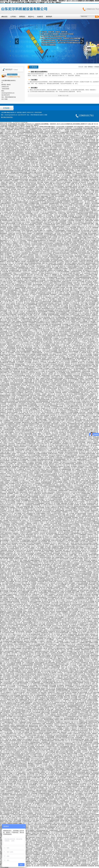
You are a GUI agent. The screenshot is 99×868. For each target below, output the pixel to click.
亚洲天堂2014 (53, 532)
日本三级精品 (86, 313)
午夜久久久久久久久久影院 (24, 310)
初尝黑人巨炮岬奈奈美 (92, 478)
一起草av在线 (38, 813)
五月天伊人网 (4, 530)
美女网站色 (30, 776)
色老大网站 (26, 216)
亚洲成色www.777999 (44, 637)
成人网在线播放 (48, 567)
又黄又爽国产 (67, 344)
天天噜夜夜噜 (73, 208)
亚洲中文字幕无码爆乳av (76, 307)
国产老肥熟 (40, 425)
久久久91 (60, 358)
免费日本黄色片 (74, 290)
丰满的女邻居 (66, 533)
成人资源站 (35, 451)
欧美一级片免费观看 (24, 732)
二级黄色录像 (42, 185)
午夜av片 (72, 594)
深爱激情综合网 (47, 339)
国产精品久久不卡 (47, 536)
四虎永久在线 (54, 651)
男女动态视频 (25, 792)
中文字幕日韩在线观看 (58, 186)
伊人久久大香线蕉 (18, 340)
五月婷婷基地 (4, 479)
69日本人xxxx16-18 (44, 242)
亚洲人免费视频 (11, 496)
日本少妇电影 (69, 816)
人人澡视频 (36, 532)
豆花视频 (36, 472)
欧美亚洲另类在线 (14, 174)
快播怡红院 (8, 356)
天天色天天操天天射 (49, 391)
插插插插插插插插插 (26, 277)
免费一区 (15, 361)
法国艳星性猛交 (9, 447)
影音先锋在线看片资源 (34, 671)
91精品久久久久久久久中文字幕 (41, 621)
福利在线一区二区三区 (40, 623)
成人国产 (52, 165)
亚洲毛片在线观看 (45, 260)
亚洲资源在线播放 (16, 712)
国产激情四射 (48, 411)
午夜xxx (24, 511)
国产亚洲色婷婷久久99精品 (67, 671)
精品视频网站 (15, 677)
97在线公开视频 (19, 674)
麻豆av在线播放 (92, 233)
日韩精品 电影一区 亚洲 (31, 381)
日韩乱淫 (3, 556)
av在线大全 (24, 428)
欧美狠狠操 (12, 363)
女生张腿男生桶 (33, 195)
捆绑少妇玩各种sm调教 (62, 752)
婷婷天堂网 (20, 573)
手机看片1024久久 (88, 435)
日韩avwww (30, 287)
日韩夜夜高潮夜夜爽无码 (75, 690)
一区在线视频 (22, 147)
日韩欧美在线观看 (57, 499)
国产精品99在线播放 (88, 327)
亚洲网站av (68, 155)
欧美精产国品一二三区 (16, 759)
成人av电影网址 (72, 354)
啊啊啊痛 (18, 289)
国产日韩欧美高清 (26, 353)
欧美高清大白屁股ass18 (26, 677)
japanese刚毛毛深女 (29, 256)
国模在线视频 (12, 492)
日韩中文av (38, 574)
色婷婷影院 (39, 296)
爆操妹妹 (84, 348)
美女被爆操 (28, 171)
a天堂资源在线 (66, 151)
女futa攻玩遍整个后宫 (6, 164)
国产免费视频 (11, 508)
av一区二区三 (48, 361)
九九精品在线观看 (27, 822)
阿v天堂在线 (49, 245)
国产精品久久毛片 (45, 384)
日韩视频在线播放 (20, 354)
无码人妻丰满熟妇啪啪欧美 (51, 150)
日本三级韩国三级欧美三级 (85, 431)
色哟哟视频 (21, 361)
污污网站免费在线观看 (31, 194)
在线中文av (10, 191)
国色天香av (86, 236)
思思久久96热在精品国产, (44, 348)
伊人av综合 (78, 619)
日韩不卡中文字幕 (65, 361)
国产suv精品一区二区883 (88, 400)
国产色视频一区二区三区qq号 (86, 186)
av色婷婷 (3, 665)
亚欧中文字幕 (35, 415)
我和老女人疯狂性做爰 (28, 574)
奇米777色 (39, 218)
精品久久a (19, 201)
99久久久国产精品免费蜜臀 (63, 225)
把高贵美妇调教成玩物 (40, 241)
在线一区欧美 (73, 157)
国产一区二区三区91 (64, 238)
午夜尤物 (91, 828)
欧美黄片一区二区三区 (71, 521)
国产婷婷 (24, 545)
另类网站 (66, 819)
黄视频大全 (66, 773)
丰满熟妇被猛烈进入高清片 (11, 722)
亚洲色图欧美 (29, 702)
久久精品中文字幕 (93, 459)
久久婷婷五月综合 (20, 206)
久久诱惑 (69, 370)
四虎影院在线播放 (51, 154)
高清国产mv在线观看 (78, 390)
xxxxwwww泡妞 (60, 127)
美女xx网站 (34, 708)
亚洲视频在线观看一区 (36, 488)
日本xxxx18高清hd (79, 178)
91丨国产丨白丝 (79, 532)
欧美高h (70, 341)
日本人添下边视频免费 (61, 584)
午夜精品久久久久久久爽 (77, 137)
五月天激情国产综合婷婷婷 (76, 430)
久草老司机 (23, 776)
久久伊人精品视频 (85, 758)
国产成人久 (95, 401)
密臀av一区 (81, 289)
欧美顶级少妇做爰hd (10, 393)
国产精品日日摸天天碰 (53, 201)
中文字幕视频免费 (39, 437)
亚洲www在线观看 (45, 415)
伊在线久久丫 (91, 350)
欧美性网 (22, 483)
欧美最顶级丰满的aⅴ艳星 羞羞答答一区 (79, 191)
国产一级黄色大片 (68, 499)
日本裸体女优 (78, 418)
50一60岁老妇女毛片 (20, 552)
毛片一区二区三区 (70, 741)
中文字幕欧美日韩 (15, 385)
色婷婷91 (7, 576)
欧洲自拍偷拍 (52, 681)
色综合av (21, 194)
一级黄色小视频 (82, 238)
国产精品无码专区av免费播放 (77, 138)
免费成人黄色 (87, 287)
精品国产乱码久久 (87, 402)
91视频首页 (80, 235)
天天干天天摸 (22, 607)
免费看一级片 (20, 159)
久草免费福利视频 (7, 684)
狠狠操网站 (75, 566)
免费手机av (62, 297)
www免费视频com (72, 252)
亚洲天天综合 (62, 300)
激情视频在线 (36, 573)
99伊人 (20, 427)
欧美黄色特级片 (4, 178)
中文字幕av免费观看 (74, 587)
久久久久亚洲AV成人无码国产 (54, 140)
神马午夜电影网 (18, 408)
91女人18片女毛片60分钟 (92, 358)
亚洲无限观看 (92, 303)
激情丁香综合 (17, 783)
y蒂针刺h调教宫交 (10, 410)
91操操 (37, 255)
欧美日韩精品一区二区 (26, 684)
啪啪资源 (89, 249)
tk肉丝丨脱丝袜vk (39, 665)
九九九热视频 (28, 363)
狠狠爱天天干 (37, 852)
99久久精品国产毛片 (49, 222)
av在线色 (31, 653)
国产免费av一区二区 (73, 503)
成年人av (78, 260)
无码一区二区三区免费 (66, 273)
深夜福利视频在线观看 (92, 134)
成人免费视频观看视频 (76, 218)
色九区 (50, 151)
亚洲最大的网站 (38, 468)
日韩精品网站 (51, 169)
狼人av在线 (55, 434)
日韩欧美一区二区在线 (64, 246)
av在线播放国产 (4, 140)
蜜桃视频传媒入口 (56, 131)
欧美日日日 (56, 289)
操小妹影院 (60, 698)
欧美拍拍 (15, 343)
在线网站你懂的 (17, 333)
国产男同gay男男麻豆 (25, 761)
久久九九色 (89, 255)
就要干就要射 (25, 518)
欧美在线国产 (94, 508)
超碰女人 (55, 357)
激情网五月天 (75, 643)
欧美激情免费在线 (59, 155)
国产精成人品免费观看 (35, 326)
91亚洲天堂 (64, 424)
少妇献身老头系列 (11, 587)
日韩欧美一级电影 (48, 462)
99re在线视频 (95, 815)
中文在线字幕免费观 (81, 383)
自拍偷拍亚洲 (26, 570)
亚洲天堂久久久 (43, 451)
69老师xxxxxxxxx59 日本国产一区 (15, 735)
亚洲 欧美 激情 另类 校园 (32, 445)
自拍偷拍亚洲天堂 (94, 495)
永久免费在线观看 (16, 808)
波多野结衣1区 (68, 603)
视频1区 (36, 657)
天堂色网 (88, 475)
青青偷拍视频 (29, 535)
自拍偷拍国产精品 (71, 567)
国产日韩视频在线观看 (45, 590)
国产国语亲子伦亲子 (55, 621)
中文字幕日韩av (74, 569)
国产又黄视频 (54, 236)
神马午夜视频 (60, 769)
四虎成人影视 (75, 323)
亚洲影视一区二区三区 (60, 471)
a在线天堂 (70, 826)
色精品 (51, 458)
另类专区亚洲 (33, 329)
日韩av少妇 (70, 506)
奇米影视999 (53, 593)
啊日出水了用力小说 (84, 611)
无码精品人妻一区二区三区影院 (12, 358)
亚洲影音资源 (5, 536)
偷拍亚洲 (33, 221)
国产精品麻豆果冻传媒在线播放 (61, 253)
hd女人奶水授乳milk (24, 599)
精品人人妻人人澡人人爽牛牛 (63, 796)
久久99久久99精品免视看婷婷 (46, 707)
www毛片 (67, 580)
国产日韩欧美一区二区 (91, 138)
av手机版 (96, 509)
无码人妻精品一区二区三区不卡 (88, 617)
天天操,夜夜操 (20, 508)
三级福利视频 (88, 336)
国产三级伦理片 (22, 555)
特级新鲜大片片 (44, 498)
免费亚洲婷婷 (90, 348)
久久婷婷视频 (7, 465)
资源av (24, 521)
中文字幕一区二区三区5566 (29, 762)
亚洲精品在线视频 (92, 700)
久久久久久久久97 (51, 670)
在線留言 (40, 17)
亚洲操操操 (77, 563)
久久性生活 (50, 138)
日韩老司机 (43, 570)
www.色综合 (35, 478)
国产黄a (50, 316)
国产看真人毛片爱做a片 (70, 439)
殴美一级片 (48, 546)
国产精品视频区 (86, 181)
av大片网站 (56, 643)
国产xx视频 (55, 267)
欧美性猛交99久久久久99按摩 (42, 627)
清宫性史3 (33, 466)
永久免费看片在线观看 (36, 223)
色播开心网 (56, 334)
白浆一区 (32, 697)
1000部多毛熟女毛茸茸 (13, 665)
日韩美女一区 (79, 586)
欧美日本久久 (49, 172)
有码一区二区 (8, 242)
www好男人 (22, 681)
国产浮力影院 (18, 805)
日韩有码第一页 (44, 279)
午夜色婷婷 (6, 294)
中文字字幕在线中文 (37, 174)
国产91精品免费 (95, 692)
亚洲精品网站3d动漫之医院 (87, 357)
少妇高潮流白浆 (56, 348)
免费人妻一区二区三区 (76, 185)
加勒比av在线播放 (20, 449)
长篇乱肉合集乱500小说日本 (41, 825)
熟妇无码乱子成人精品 (82, 189)
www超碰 (71, 333)
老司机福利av (13, 357)
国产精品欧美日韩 (33, 154)
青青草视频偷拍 (53, 802)
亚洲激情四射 (11, 424)
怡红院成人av (88, 683)
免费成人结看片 (17, 438)
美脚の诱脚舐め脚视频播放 (39, 208)
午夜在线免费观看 (72, 623)
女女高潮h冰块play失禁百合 (44, 267)
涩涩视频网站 (27, 759)
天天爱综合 (61, 744)
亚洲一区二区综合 (68, 394)
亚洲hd (15, 158)
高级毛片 (53, 613)
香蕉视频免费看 (38, 664)
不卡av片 (68, 226)
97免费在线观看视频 (23, 135)
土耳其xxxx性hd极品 (21, 691)
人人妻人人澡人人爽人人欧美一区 (46, 171)
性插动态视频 (85, 481)
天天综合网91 (52, 653)
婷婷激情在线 (79, 174)
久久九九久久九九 (47, 474)
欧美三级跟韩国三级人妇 (90, 346)
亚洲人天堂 (59, 539)
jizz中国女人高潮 (39, 275)
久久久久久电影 (66, 249)
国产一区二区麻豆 (89, 430)
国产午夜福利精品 (79, 127)
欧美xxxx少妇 (31, 775)
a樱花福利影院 (26, 422)
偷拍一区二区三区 (86, 526)
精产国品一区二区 (72, 755)
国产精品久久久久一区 (51, 272)
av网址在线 (33, 577)
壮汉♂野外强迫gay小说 (47, 604)
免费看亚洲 (85, 606)
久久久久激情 (95, 640)
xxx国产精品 (85, 685)
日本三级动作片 (90, 361)
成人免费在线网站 (50, 663)
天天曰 (21, 367)
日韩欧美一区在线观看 (37, 847)
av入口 (42, 211)
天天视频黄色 (64, 428)
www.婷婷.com (76, 802)
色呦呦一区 (85, 828)
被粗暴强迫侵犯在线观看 (18, 789)
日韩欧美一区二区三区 (64, 813)
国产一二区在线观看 (41, 486)
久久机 (80, 313)
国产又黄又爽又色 (89, 340)
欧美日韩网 (73, 250)
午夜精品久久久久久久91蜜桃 (37, 371)
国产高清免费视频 (66, 518)
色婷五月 (52, 182)
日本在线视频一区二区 (60, 158)
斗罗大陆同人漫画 (79, 302)
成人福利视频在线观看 (34, 260)
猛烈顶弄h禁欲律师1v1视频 (14, 516)
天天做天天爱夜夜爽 (37, 229)
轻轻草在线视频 (75, 296)
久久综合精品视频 (21, 141)
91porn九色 (40, 528)
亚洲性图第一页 (58, 442)
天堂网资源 (9, 245)
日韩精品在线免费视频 (56, 257)
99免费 (76, 556)
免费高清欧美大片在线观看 (27, 300)
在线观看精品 (7, 181)
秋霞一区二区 (25, 223)
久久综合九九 (68, 557)
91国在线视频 (37, 550)
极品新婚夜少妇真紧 (12, 228)
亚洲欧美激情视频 (11, 141)
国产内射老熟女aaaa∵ (78, 201)
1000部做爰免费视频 (55, 573)
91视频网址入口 (8, 381)
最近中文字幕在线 (14, 529)
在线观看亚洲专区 (16, 630)
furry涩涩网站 (63, 754)
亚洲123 (2, 179)
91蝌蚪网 (8, 168)
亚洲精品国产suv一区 (6, 360)
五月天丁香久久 (81, 448)
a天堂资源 (54, 239)
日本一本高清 (69, 356)
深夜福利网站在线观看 (53, 623)
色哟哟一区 (12, 609)
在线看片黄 (81, 451)
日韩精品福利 (67, 731)
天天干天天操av (82, 775)
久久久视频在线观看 (25, 415)
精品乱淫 (88, 636)
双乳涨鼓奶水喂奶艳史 (31, 442)
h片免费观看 (38, 553)
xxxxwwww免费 (51, 313)
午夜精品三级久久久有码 (51, 614)
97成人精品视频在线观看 (7, 765)
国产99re (23, 296)
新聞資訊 (22, 17)
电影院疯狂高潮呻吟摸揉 (90, 424)
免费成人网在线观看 (41, 270)
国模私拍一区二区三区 (7, 216)
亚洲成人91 (10, 286)
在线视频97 (49, 231)
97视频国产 (92, 297)
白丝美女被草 (73, 529)
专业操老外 (8, 617)
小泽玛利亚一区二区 (39, 347)
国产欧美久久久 (18, 259)
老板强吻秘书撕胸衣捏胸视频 (80, 167)
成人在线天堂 (91, 208)
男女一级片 (70, 459)
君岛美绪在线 (42, 181)
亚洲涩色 (9, 702)
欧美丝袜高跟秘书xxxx (12, 556)
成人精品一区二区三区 (83, 796)
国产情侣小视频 (48, 442)
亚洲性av (42, 148)
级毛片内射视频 (53, 350)
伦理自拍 (41, 131)
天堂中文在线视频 (59, 707)
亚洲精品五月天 (6, 523)
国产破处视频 (25, 138)
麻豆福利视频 (46, 565)
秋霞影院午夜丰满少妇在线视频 (65, 505)
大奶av (30, 810)
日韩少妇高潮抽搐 (77, 270)
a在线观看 (5, 350)
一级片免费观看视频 (81, 799)
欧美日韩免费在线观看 (85, 253)
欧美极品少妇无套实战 (48, 356)
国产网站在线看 (74, 478)
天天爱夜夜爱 (4, 658)
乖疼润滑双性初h (57, 444)
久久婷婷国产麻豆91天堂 (63, 371)
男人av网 (29, 842)
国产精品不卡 (87, 557)
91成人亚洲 (68, 292)
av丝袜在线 (12, 212)
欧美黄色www (62, 212)
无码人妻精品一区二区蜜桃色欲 (41, 147)
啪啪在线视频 (58, 347)
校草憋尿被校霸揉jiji (89, 646)
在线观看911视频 (64, 314)
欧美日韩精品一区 (84, 695)
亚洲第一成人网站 (78, 680)
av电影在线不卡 (12, 489)
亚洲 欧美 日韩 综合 (20, 309)
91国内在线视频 (89, 468)
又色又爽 (5, 201)
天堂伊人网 (4, 155)
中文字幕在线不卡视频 (84, 529)
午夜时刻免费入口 (55, 424)
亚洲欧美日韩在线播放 (77, 294)
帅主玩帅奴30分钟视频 (8, 633)
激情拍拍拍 (18, 485)
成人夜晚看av (81, 624)
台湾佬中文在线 (92, 175)
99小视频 (25, 435)
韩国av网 (6, 668)
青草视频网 (10, 493)
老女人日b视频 (16, 667)
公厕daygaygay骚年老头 (38, 206)
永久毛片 (25, 634)
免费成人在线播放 (89, 257)
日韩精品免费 (21, 546)
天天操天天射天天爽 (14, 219)
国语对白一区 (58, 465)
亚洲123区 (81, 188)
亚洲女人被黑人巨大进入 (57, 377)
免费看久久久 (25, 215)
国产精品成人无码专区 (63, 594)
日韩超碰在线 (41, 310)
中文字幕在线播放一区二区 (17, 400)
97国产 (38, 765)
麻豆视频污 (66, 157)
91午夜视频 (70, 411)
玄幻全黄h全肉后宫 (65, 203)
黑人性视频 (21, 718)
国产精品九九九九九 (64, 228)
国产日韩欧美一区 (74, 613)
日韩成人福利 (9, 805)
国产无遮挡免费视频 (67, 376)
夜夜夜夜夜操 (93, 425)
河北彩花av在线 (68, 630)
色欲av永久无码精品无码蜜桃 (65, 159)
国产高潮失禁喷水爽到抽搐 (63, 691)
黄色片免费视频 (10, 582)
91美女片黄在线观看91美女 (60, 397)
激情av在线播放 (40, 188)
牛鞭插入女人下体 (65, 739)
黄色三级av (30, 275)
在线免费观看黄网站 (76, 371)
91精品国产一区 (92, 395)
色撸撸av (82, 547)
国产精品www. (36, 569)
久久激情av (57, 412)
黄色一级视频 (24, 560)
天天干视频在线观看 (24, 319)
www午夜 (23, 565)
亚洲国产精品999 (52, 304)
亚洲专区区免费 (85, 656)
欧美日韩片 (92, 195)
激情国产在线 (13, 405)
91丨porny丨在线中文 (31, 286)
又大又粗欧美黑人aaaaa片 (71, 454)
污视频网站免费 (84, 643)
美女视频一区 (8, 255)
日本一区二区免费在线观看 (72, 657)
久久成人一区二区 (48, 764)
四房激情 (21, 437)
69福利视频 (34, 196)
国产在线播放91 (80, 795)
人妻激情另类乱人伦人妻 (69, 468)
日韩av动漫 (9, 519)
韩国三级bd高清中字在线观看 (18, 461)
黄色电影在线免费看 (18, 381)
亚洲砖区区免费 (23, 330)
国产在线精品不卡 (14, 776)
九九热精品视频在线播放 (55, 498)
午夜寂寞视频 (68, 186)
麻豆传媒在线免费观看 (21, 765)
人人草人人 (8, 374)
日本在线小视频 (24, 181)
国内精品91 (88, 330)
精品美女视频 (27, 756)
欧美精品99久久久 (19, 137)
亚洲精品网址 (33, 215)
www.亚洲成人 (14, 299)
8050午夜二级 (72, 397)
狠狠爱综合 (64, 412)
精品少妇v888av (60, 404)
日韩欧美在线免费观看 (26, 532)
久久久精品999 (90, 842)
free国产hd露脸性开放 (90, 532)
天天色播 (52, 196)
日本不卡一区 (37, 213)
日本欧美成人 (95, 202)
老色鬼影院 (37, 465)
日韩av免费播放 (33, 603)
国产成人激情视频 (38, 485)
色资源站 (49, 559)
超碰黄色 (76, 262)
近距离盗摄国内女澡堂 (67, 680)
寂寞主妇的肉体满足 (93, 710)
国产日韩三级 (19, 721)
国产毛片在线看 (62, 826)
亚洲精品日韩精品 (25, 155)
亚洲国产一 (38, 441)
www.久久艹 (50, 495)
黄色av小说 (16, 242)
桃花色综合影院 (82, 252)
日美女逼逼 (52, 137)
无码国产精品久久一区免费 (20, 145)
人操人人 (29, 144)
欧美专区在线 (82, 259)
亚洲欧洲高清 (72, 724)
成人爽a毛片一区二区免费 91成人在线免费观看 (84, 483)
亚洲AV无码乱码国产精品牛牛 (83, 367)
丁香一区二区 (11, 485)
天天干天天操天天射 (32, 636)
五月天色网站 (33, 526)
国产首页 (15, 213)
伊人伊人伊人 (11, 710)
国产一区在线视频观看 (9, 664)
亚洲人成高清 (80, 737)
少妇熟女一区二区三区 (93, 515)
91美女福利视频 (65, 194)
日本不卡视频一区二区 (11, 773)
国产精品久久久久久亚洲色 (90, 239)
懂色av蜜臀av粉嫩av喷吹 (15, 671)
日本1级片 (39, 681)
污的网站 (12, 648)
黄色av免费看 (75, 542)
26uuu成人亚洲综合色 (49, 464)
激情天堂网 (22, 806)
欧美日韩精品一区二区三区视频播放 (30, 845)
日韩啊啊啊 (96, 438)
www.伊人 (10, 373)
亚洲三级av (59, 368)
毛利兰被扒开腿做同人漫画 (57, 320)
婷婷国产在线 (91, 238)
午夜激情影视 (34, 131)
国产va (86, 178)
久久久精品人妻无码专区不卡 (17, 185)
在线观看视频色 (81, 567)
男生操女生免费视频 (11, 462)
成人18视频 (57, 216)
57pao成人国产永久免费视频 (23, 127)
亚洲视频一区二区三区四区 (32, 698)
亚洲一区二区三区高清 (18, 131)
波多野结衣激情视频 (9, 597)
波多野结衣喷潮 (71, 432)
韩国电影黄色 (69, 685)
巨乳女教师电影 (25, 341)
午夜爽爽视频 (22, 722)
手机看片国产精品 (59, 596)
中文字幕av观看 (76, 326)
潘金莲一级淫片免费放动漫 (50, 209)
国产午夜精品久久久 (68, 447)
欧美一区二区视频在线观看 (62, 132)
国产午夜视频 (42, 313)
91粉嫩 (71, 181)
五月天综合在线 (94, 611)
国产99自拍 (80, 265)
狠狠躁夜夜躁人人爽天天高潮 (31, 336)
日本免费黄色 (30, 189)
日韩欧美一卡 (76, 172)
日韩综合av (95, 232)
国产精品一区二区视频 (35, 135)
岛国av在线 (76, 748)
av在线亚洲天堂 (36, 559)
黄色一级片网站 (91, 252)
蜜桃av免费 (64, 732)
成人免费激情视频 (60, 317)
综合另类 (78, 481)
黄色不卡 (7, 239)
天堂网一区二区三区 (28, 427)
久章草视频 (30, 555)
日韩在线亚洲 (77, 656)
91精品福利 (75, 182)
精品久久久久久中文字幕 (41, 316)
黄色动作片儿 (33, 368)
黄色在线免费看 (30, 430)
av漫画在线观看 (86, 371)
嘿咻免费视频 (78, 256)
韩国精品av (43, 698)
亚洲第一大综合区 (58, 148)
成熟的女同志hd (13, 147)
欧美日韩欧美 (63, 702)
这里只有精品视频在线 (50, 199)
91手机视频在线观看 (56, 282)
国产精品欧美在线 (62, 758)
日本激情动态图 (10, 674)
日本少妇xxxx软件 (49, 132)
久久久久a (3, 732)
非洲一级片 (64, 341)
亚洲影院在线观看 (19, 559)
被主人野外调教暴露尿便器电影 (33, 263)
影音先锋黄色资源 (43, 290)
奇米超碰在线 (54, 813)
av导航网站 (36, 279)
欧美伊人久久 (16, 786)
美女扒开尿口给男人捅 (58, 521)
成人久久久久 (12, 175)
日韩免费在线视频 (87, 805)
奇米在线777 (75, 458)
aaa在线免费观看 (9, 651)
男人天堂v (25, 744)
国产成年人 (52, 586)
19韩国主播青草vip (30, 188)
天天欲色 (78, 516)
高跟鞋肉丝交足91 (85, 323)
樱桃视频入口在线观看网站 (59, 195)
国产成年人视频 (57, 708)
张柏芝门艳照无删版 (70, 583)
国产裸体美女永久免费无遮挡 (64, 128)
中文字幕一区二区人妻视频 (85, 354)
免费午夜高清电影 (25, 600)
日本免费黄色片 (17, 752)
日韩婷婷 (41, 199)
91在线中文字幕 (19, 478)
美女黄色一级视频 (85, 171)
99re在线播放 (30, 802)
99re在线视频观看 (5, 815)
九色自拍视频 (57, 316)
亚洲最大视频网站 (41, 513)
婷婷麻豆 (18, 557)
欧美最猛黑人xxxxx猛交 (36, 130)
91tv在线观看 (4, 448)
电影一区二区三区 (55, 329)
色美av (83, 142)
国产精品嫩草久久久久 (13, 177)
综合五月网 (74, 331)
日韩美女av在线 (70, 475)
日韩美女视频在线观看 (37, 222)
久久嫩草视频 (47, 576)
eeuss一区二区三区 (71, 644)
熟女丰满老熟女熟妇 (38, 235)
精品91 (61, 516)
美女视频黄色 (77, 181)
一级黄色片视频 (50, 168)
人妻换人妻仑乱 (81, 614)
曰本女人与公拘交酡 (11, 661)
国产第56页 (8, 257)
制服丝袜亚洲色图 (36, 351)
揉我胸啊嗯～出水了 (48, 762)
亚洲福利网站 (4, 185)
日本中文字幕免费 (50, 393)
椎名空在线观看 (88, 543)
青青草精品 (36, 360)
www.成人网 (24, 602)
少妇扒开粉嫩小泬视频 (67, 178)
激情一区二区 (35, 127)
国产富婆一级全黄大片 (27, 385)
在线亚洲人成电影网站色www (34, 128)
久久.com (85, 769)
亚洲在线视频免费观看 (60, 459)
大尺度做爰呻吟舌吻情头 (57, 476)
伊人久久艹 (69, 600)
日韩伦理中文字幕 (76, 606)
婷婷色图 (83, 260)
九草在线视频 (63, 221)
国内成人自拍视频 (34, 177)
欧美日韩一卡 (40, 246)
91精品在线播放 (72, 775)
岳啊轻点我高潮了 (21, 796)
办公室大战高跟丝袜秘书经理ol (84, 158)
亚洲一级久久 (74, 289)
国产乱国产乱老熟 (46, 479)
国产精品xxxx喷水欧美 (73, 677)
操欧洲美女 (35, 236)
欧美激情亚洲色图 (41, 293)
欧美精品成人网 (42, 178)
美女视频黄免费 (39, 141)
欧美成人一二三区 (31, 296)
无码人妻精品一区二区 (63, 839)
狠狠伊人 (82, 275)
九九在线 (18, 638)
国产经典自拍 (15, 320)
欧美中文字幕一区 (60, 599)
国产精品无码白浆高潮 (26, 675)
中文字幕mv (23, 481)
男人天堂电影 (12, 398)
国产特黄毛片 (18, 705)
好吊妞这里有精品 (36, 289)
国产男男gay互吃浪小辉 (84, 317)
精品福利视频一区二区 (36, 410)
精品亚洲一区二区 (66, 348)
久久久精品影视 (76, 526)
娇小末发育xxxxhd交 (39, 611)
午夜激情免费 (41, 582)
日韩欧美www (36, 594)
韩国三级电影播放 (50, 188)
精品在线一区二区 (66, 553)
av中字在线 (30, 474)
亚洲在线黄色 (39, 462)
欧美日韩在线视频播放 (64, 272)
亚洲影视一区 (50, 266)
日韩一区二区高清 (61, 602)
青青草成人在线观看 (90, 127)
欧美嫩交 (35, 783)
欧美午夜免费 (87, 594)
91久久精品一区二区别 (18, 442)
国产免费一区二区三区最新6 (14, 816)
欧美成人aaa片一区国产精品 (23, 547)
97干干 (30, 768)
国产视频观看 (14, 812)
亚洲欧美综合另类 (36, 155)
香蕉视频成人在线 (67, 444)
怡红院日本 (27, 243)
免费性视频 (28, 208)
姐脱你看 (95, 398)
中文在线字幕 (94, 529)
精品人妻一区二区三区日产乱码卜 (32, 412)
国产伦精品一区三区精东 (74, 808)
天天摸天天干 (51, 162)
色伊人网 (47, 257)
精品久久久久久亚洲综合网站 (46, 232)
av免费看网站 (7, 421)
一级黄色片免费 (59, 710)
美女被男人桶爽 (18, 256)
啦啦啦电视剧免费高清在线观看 (80, 168)
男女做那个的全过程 (35, 471)
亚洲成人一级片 (91, 353)
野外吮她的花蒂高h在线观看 (21, 179)
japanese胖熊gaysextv (43, 194)
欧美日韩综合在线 (94, 188)
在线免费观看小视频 (90, 269)
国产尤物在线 (28, 391)
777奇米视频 (36, 219)
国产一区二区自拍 (89, 756)
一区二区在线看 (65, 478)
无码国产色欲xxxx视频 (75, 327)
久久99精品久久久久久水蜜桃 (20, 203)
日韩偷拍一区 (70, 572)
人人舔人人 (58, 640)
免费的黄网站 (77, 539)
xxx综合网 (47, 684)
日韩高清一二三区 (29, 680)
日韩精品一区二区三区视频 (27, 266)
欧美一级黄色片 (71, 158)
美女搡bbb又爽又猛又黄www (39, 617)
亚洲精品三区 (28, 421)
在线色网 (42, 272)
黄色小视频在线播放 (43, 196)
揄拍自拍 (52, 465)
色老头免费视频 (6, 368)
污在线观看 (10, 611)
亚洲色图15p (61, 695)
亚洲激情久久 (33, 549)
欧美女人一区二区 (48, 296)
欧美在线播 (71, 421)
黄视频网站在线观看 (56, 418)
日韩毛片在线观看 (86, 347)
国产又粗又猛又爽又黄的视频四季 (88, 458)
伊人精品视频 (92, 321)
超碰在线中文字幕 (71, 300)
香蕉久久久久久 (52, 542)
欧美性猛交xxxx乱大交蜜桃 (91, 579)
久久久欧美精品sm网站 (15, 339)
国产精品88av (83, 370)
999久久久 (46, 192)
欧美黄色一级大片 (35, 378)
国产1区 (37, 751)
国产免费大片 (22, 276)
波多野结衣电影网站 (30, 205)
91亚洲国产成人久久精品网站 (42, 189)
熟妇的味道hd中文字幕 (15, 521)
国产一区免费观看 (43, 314)
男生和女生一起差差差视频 (45, 158)
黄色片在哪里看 (91, 243)
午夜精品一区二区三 (31, 546)
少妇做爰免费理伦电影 (49, 485)
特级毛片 (57, 725)
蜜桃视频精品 (4, 233)
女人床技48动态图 (37, 538)
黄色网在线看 (49, 843)
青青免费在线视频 (56, 512)
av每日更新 (39, 367)
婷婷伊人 (35, 294)
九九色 (53, 317)
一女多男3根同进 (65, 296)
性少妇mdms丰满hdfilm (19, 692)
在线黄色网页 (66, 275)
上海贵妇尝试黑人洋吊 (58, 590)
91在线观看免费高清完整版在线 (30, 321)
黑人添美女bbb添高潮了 (56, 147)
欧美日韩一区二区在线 (80, 148)
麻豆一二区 (79, 806)
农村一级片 (44, 491)
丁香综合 (14, 135)
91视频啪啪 (52, 312)
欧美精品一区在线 (11, 196)
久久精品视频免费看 (25, 174)
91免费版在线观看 (57, 302)
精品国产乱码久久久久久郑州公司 (78, 329)
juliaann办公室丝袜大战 (12, 390)
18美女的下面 (70, 134)
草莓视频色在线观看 (7, 221)
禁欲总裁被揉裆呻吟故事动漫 (27, 390)
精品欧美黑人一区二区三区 (27, 297)
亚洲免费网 (4, 260)
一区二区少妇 (61, 154)
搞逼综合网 (36, 134)
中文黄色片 (87, 616)
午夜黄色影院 (93, 145)
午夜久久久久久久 (41, 752)
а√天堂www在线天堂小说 (53, 414)
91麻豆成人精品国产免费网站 (57, 401)
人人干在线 (19, 495)
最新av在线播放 (10, 209)
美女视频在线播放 (38, 391)
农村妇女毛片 (27, 408)
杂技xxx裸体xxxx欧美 (8, 208)
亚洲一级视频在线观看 (58, 557)
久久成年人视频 (41, 624)
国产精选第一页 (18, 417)
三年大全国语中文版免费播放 (50, 351)
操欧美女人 (12, 354)
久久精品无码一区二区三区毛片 (35, 719)
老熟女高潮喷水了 (81, 397)
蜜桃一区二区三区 (57, 528)
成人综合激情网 (41, 628)
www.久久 (11, 820)
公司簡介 (13, 17)
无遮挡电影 (48, 131)
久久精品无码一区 (34, 292)
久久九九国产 (51, 678)
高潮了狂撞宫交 (35, 705)
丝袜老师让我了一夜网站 (62, 805)
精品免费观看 (71, 616)
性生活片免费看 (75, 275)
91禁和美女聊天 (72, 638)
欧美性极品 (17, 130)
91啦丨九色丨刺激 (64, 293)
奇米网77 (18, 538)
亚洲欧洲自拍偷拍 (53, 454)
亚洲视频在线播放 (46, 387)
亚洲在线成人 (25, 597)
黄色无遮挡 (57, 343)
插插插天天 (16, 229)
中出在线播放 (33, 459)
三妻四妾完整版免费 (37, 340)
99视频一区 (64, 765)
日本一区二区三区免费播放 (91, 444)
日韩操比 (32, 337)
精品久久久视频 (49, 461)
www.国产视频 (20, 348)
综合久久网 (58, 391)
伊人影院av (25, 752)
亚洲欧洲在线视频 (31, 536)
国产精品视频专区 (17, 246)
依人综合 (9, 411)
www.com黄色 (81, 528)
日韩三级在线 (59, 439)
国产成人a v (21, 680)
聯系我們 (49, 17)
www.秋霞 (10, 260)
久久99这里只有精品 (38, 630)
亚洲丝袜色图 (4, 387)
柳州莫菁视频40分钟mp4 (48, 309)
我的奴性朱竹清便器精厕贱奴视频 (62, 526)
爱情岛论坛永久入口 (44, 449)
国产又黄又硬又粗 (27, 678)
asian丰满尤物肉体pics (68, 574)
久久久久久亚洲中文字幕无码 (48, 327)
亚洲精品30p (56, 739)
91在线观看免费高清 (14, 549)
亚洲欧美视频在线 (48, 175)
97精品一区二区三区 (89, 801)
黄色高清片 (93, 455)
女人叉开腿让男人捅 (41, 773)
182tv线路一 (16, 626)
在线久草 (94, 273)
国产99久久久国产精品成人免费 (53, 563)
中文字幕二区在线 (15, 799)
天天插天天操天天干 (68, 302)
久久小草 (88, 259)
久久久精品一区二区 (21, 232)
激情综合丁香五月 (91, 528)
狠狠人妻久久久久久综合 (20, 260)
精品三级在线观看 (48, 425)
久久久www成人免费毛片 (49, 128)
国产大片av (59, 828)
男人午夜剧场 (88, 282)
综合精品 (9, 438)
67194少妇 (73, 132)
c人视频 (62, 812)
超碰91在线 (21, 391)
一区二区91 (87, 202)
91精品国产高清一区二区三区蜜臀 (24, 670)
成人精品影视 (17, 360)
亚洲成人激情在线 (11, 304)
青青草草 (84, 196)
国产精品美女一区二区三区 (42, 300)
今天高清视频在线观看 (18, 152)
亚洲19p (50, 648)
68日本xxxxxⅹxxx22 (73, 620)
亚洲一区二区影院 (46, 326)
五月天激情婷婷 (21, 455)
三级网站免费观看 (25, 488)
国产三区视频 (49, 184)
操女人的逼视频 (39, 613)
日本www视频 (81, 415)
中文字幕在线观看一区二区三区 (87, 556)
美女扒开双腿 (6, 616)
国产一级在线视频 (46, 407)
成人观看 (59, 714)
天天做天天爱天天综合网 (57, 250)
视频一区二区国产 (71, 515)
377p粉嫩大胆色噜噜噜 (37, 638)
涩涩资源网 (57, 799)
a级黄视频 (39, 364)
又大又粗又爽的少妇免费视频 (75, 449)
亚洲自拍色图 (32, 307)
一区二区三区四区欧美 (44, 432)
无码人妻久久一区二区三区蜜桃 (47, 496)
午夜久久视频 (82, 194)
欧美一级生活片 (16, 252)
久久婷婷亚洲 (59, 188)
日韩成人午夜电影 (93, 466)
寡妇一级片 (77, 356)
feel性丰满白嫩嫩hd (59, 617)
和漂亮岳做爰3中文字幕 (46, 705)
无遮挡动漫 (30, 394)
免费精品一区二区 (45, 772)
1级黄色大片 (77, 159)
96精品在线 (62, 664)
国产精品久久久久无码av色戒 (58, 252)
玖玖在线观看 (89, 408)
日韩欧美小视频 (32, 172)
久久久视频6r (49, 269)
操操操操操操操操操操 (77, 130)
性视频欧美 (70, 336)
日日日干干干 (26, 272)
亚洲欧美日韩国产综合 (49, 319)
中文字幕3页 (43, 336)
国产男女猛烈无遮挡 (48, 412)
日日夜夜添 (69, 843)
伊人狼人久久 (61, 363)
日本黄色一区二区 (47, 135)
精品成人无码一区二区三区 (43, 390)
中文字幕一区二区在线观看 (73, 196)
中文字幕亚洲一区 (75, 303)
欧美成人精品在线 (50, 611)
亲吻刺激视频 (92, 218)
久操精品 (50, 357)
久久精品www (75, 155)
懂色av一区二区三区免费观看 (71, 380)
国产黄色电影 (31, 773)
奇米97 (59, 199)
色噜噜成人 (56, 462)
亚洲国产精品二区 (5, 172)
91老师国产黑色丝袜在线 (65, 167)
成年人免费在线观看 (73, 199)
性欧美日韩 (17, 373)
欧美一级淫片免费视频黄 (89, 131)
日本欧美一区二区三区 (26, 219)
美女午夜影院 (47, 285)
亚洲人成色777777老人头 (65, 390)
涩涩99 (23, 231)
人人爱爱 (80, 754)
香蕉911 (69, 758)
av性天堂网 (59, 137)
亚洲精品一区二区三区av (50, 417)
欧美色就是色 (11, 624)
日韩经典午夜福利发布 (92, 162)
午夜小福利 (11, 439)
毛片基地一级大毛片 (16, 526)
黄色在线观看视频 (38, 285)
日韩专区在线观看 (31, 815)
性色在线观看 (66, 806)
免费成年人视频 (59, 719)
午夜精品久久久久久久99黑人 (70, 461)
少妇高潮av (52, 279)
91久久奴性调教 (74, 445)
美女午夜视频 (66, 310)
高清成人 (31, 316)
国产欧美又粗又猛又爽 (21, 209)
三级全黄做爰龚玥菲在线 (22, 267)
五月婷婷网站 (36, 501)
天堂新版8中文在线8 (92, 397)
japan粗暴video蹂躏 (5, 775)
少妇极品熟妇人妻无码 (72, 340)
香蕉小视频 (40, 182)
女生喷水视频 (43, 162)
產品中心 (31, 17)
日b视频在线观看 (59, 818)
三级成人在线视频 (7, 229)
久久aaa (37, 452)
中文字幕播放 (44, 845)
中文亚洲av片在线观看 (7, 783)
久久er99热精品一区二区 (23, 685)
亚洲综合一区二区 (86, 299)
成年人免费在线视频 (91, 567)
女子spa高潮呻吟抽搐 (76, 700)
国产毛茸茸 (69, 279)
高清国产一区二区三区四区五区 (37, 138)
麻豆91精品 (52, 333)
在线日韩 (30, 347)
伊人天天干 (39, 377)
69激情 (85, 331)
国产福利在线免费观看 (55, 324)
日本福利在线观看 (53, 491)
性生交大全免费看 (51, 181)
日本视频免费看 (58, 353)
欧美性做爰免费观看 (69, 815)
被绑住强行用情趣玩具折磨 (71, 719)
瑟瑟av (5, 515)
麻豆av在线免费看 (27, 715)
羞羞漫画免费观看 (89, 137)
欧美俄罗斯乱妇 (62, 506)
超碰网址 (19, 321)
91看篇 (59, 518)
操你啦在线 (87, 273)
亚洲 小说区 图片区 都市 (16, 781)
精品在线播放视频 (74, 351)
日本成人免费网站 (88, 793)
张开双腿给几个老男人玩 (55, 457)
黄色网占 (71, 765)
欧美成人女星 (61, 241)
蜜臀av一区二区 (7, 755)
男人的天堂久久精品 (89, 294)
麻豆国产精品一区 (90, 219)
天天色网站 (42, 552)
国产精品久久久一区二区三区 (51, 410)
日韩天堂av (21, 734)
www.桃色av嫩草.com (40, 231)
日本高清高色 (68, 366)
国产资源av (41, 273)
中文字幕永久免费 (61, 572)
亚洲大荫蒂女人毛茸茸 (93, 161)
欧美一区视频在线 (93, 370)
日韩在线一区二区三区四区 (28, 226)
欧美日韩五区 (59, 501)
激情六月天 (40, 442)
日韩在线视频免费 (64, 747)
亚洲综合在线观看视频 (61, 737)
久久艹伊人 (32, 218)
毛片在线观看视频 (35, 599)
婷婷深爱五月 (24, 373)
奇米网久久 (84, 809)
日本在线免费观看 (52, 695)
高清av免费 (5, 272)
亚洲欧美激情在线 (61, 336)
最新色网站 (61, 452)
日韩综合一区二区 (14, 560)
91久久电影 (34, 400)
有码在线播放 (18, 422)
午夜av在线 (66, 257)
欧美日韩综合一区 (12, 407)
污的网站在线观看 (21, 331)
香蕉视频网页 (79, 421)
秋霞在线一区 (19, 424)
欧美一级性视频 (91, 775)
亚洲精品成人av (10, 367)
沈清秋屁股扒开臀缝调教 (46, 472)
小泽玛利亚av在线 (89, 580)
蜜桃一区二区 (35, 506)
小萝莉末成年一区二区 (13, 238)
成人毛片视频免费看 (23, 459)
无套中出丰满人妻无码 (25, 778)
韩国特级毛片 (55, 323)
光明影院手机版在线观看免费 (87, 155)
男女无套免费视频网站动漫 (28, 567)
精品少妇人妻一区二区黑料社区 (84, 593)
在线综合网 (79, 546)
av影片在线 (19, 609)
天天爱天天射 (73, 728)
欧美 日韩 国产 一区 (78, 273)
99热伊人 (93, 292)
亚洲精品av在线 (52, 826)
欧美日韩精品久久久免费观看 (14, 186)
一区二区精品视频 (30, 387)
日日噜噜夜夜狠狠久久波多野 (47, 360)
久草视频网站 (32, 323)
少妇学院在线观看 (14, 420)
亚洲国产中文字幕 (70, 404)
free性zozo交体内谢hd (6, 199)
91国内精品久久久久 (69, 147)
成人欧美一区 (20, 303)
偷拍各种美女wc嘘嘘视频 (28, 225)
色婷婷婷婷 (58, 522)
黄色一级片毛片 (71, 213)
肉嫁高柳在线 (90, 260)
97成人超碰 (89, 296)
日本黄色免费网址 (82, 638)
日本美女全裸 (4, 785)
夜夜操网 (34, 499)
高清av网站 (52, 691)
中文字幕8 (7, 231)
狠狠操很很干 (4, 701)
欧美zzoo (95, 135)
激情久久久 (25, 772)
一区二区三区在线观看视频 (33, 455)
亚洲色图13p (82, 211)
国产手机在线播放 (19, 182)
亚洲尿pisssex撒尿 (61, 646)
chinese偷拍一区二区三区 (40, 810)
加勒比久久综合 (5, 673)
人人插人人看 (66, 498)
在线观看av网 (27, 839)
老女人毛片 (19, 620)
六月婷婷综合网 (85, 570)
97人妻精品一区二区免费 (88, 141)
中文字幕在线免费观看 (19, 376)
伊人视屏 (19, 223)
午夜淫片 (3, 131)
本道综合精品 (9, 341)
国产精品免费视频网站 (12, 290)
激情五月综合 (90, 633)
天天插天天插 (20, 175)
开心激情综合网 (43, 789)
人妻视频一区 (44, 778)
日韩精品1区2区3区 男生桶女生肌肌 (69, 547)
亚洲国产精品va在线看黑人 (83, 276)
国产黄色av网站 (43, 692)
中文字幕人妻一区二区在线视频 (33, 374)
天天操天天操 (90, 491)
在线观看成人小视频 (93, 671)
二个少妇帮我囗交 (9, 309)
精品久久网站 (12, 321)
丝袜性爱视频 (74, 253)
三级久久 (27, 847)
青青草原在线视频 (11, 223)
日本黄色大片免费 (75, 314)
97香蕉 (41, 744)
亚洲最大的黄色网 (36, 358)
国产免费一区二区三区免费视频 (42, 346)
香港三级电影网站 (8, 644)
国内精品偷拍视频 (85, 820)
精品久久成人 (95, 130)
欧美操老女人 (32, 791)
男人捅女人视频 (58, 447)
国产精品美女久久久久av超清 (88, 474)
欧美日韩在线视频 (15, 695)
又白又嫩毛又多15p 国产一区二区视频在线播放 (13, 282)
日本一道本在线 (21, 445)
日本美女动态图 (38, 427)
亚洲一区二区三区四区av (77, 257)
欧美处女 (34, 310)
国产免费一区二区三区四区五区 (46, 511)
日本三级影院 (85, 425)
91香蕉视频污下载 (21, 536)
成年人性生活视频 (57, 525)
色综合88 (18, 353)
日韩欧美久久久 (39, 191)
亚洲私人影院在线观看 (51, 246)
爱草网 (75, 414)
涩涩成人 (12, 673)
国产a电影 (72, 171)
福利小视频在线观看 (22, 492)
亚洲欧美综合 (94, 248)
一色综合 (55, 215)
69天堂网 (34, 184)
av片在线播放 (64, 152)
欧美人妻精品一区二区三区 (64, 496)
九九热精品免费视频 (73, 412)
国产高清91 (85, 297)
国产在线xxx (22, 211)
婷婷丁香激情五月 (84, 717)
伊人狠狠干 (12, 414)
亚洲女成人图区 (74, 309)
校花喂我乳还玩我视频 (63, 837)
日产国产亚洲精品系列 (32, 199)
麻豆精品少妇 (76, 179)
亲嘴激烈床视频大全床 (54, 219)
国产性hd (47, 430)
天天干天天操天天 (81, 132)
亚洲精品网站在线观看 (82, 213)
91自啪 (23, 535)
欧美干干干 (59, 344)
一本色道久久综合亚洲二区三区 (43, 438)
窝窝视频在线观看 (54, 203)
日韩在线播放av (64, 334)
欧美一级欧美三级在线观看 (47, 249)
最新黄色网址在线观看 (57, 842)
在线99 (9, 545)
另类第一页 (78, 536)
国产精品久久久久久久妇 (58, 144)
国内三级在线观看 (76, 552)
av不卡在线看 (89, 509)
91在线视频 (65, 324)
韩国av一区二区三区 (46, 398)
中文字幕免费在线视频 (50, 235)
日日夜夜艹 (72, 792)
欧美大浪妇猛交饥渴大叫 (29, 333)
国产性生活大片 (10, 232)
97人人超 (46, 341)
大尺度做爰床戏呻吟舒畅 (72, 717)
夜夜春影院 (38, 512)
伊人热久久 (54, 543)
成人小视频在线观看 (88, 221)
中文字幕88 (53, 242)
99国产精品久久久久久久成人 (62, 849)
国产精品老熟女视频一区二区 (77, 408)
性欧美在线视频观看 (50, 828)
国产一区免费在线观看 (16, 539)
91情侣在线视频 (5, 384)
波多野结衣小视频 (81, 320)
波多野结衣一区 (15, 296)
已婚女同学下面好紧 (86, 232)
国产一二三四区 (47, 229)
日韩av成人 (93, 634)
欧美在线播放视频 (88, 128)
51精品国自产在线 (57, 135)
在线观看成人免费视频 (51, 167)
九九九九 (43, 559)
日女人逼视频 (4, 212)
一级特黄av (67, 130)
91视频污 (69, 248)
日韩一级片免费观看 (53, 785)
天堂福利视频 (27, 142)
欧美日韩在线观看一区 (78, 280)
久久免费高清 (88, 150)
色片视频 (94, 381)
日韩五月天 (59, 182)
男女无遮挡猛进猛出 (48, 647)
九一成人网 (5, 302)
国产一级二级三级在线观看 (43, 317)
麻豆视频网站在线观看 (76, 131)
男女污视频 (81, 498)
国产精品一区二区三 (44, 435)
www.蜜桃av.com (16, 569)
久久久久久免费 (85, 600)
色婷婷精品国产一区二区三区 (58, 405)
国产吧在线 (25, 579)
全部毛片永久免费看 (48, 283)
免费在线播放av (46, 226)
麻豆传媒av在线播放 (30, 303)
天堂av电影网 (20, 188)
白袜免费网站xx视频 (34, 203)
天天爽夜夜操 (12, 387)
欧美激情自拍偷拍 (9, 498)
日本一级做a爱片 (47, 434)
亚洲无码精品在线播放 (34, 502)
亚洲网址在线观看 (88, 235)
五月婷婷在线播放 (85, 776)
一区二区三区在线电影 (64, 198)
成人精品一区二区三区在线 (35, 576)
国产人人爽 (71, 711)
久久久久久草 (68, 560)
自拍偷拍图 (9, 786)
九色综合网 (58, 808)
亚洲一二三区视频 (33, 330)
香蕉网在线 (4, 508)
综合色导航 (5, 414)
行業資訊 (97, 67)
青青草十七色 (31, 306)
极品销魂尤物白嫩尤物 (32, 313)
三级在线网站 (11, 292)
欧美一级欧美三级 (85, 560)
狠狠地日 (15, 427)
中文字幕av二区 (60, 829)
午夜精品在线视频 (22, 405)
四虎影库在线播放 (91, 454)
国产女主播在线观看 (88, 404)
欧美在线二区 (21, 464)
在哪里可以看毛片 (29, 393)
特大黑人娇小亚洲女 (12, 819)
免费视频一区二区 (57, 275)
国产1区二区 (86, 552)
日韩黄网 (82, 296)
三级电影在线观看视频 (76, 819)
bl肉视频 (43, 414)
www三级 (29, 724)
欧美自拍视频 (29, 465)
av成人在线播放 (4, 435)
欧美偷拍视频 (63, 451)
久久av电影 (82, 361)
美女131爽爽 (86, 830)
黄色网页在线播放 (61, 279)
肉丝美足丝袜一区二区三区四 (33, 250)
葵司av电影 (15, 653)
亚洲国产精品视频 (78, 242)
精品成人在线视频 (75, 822)
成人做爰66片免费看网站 (24, 704)
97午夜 (40, 806)
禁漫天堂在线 (55, 812)
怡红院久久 (38, 256)
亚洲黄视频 (71, 216)
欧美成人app (22, 543)
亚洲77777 (12, 302)
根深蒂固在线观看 (77, 239)
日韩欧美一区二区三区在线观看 (49, 408)
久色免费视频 (21, 388)
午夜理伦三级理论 (68, 556)
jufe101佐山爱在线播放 (57, 206)
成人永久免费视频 (27, 619)
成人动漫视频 (34, 685)
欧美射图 (3, 376)
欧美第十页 (66, 835)
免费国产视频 (58, 756)
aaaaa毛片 (55, 626)
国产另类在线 (45, 142)
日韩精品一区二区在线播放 (61, 138)
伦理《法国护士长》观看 (7, 580)
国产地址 (93, 181)
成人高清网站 (29, 749)
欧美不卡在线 (7, 808)
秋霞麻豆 (37, 407)
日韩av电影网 (36, 343)
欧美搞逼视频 (51, 737)
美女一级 (50, 694)
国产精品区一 (84, 538)
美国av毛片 (11, 604)
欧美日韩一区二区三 (71, 154)
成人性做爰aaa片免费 (22, 496)
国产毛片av (76, 688)
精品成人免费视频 (11, 159)
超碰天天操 (89, 772)
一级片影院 (18, 184)
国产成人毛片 (82, 633)
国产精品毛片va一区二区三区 (36, 428)
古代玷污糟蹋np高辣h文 (77, 312)
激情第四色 (61, 523)
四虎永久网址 (51, 829)
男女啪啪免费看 (50, 310)
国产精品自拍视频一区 (19, 411)
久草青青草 (91, 172)
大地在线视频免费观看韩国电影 (26, 132)
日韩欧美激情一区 (5, 189)
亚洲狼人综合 (28, 279)
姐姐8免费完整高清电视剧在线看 (90, 516)
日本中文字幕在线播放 (69, 276)
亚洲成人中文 (63, 267)
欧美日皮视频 (9, 179)
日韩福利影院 (85, 771)
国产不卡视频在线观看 (73, 357)
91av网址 (5, 248)
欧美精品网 (92, 140)
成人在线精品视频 (58, 458)
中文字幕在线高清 (28, 472)
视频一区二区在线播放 (8, 353)
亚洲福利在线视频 (5, 754)
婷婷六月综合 (4, 398)
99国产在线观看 (43, 304)
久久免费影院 (41, 641)
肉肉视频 (54, 758)
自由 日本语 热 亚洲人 (62, 333)
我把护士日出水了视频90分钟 (91, 417)
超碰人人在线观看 (71, 631)
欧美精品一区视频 (85, 206)
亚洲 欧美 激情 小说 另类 (23, 196)
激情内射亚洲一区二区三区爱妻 (81, 248)
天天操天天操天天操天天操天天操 (14, 657)
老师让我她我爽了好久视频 (78, 249)
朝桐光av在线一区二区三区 (74, 169)
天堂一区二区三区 (12, 647)
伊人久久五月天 (68, 211)
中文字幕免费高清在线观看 (63, 312)
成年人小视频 (84, 304)
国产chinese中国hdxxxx (33, 533)
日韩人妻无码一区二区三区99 (20, 768)
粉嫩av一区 (43, 547)
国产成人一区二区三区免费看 (32, 604)
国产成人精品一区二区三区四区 (61, 218)
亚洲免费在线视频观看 (62, 611)
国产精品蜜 (30, 550)
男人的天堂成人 (25, 130)
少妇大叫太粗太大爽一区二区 (44, 444)
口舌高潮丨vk (66, 708)
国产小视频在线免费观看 (71, 783)
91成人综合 (95, 798)
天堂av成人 (54, 390)
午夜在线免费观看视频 (87, 151)
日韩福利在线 (69, 144)
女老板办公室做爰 (89, 680)
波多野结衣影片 (31, 420)
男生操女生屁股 (4, 400)
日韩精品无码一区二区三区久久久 (34, 525)
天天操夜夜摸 (89, 387)
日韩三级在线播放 (17, 729)
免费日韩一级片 (47, 367)
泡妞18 (65, 638)
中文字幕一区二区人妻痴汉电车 (19, 397)
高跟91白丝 (33, 161)
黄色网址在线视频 (70, 320)
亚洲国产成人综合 (63, 208)
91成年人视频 (62, 515)
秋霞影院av (84, 675)
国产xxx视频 (68, 239)
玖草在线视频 (43, 151)
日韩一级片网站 (16, 465)
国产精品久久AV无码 (15, 140)
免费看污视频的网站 (52, 208)
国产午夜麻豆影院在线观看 (38, 761)
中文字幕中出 (44, 219)
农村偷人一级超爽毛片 (92, 320)
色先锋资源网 (42, 381)
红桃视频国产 (54, 294)
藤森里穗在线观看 (18, 641)
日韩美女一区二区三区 (44, 660)
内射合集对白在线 (78, 762)
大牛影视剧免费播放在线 (30, 259)
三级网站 (12, 536)
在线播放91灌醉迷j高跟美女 (64, 566)
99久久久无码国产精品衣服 (13, 486)
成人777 (61, 130)
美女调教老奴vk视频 (69, 546)
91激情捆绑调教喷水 (76, 533)
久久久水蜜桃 (46, 468)
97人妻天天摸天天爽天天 (39, 469)
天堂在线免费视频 (11, 348)
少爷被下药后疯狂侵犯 (9, 620)
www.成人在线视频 (24, 368)
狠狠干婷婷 (79, 482)
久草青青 (38, 228)
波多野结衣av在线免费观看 (86, 212)
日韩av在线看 (53, 523)
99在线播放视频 (33, 181)
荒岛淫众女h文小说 (72, 602)
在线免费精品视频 (88, 421)
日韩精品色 (30, 241)
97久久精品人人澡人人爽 (21, 307)
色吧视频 (92, 816)
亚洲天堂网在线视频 (61, 319)
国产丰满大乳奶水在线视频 (67, 256)
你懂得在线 (8, 680)
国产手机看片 (16, 567)
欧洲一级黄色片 (29, 175)
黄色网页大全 (69, 142)
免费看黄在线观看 (57, 157)
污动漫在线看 (84, 285)
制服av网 (83, 587)
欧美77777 (29, 147)
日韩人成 (76, 694)
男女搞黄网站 (92, 341)
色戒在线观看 (45, 213)
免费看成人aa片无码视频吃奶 (56, 270)
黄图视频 (28, 131)
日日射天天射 (12, 331)
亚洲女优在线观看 (5, 799)
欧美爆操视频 (54, 712)
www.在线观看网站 (60, 196)
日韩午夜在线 (73, 162)
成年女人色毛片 (80, 164)
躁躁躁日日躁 (8, 215)
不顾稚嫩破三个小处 (67, 512)
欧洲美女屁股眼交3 (65, 643)
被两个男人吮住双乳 (32, 232)
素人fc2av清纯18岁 (29, 452)
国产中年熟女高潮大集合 (60, 184)
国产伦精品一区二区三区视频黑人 (62, 175)
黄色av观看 (82, 454)
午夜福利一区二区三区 (14, 265)
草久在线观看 (47, 744)
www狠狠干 (39, 209)
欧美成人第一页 (87, 242)
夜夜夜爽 (94, 287)
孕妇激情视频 (7, 764)
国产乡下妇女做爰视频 (33, 148)
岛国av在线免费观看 (16, 663)
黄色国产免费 (10, 262)
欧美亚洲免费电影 (29, 437)
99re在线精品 (69, 511)
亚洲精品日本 (75, 626)
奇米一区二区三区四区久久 (18, 771)
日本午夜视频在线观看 (9, 188)
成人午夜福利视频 (93, 469)
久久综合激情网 (41, 280)
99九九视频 (51, 650)
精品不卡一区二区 (13, 469)
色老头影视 (33, 395)
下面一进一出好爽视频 (23, 158)
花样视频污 (8, 326)
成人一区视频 (43, 785)
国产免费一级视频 (8, 559)
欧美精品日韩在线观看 (63, 235)
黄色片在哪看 (76, 592)
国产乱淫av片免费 (68, 579)
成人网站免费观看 (80, 358)
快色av (20, 239)
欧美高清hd (14, 250)
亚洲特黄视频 (13, 592)
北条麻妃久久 (81, 162)
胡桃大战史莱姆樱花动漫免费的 (20, 202)
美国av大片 (40, 805)
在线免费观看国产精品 (33, 262)
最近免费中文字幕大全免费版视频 (63, 172)
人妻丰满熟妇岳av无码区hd (74, 577)
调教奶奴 (29, 523)
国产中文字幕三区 (14, 324)
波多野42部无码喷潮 (78, 764)
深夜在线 (25, 816)
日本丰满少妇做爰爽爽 (65, 330)
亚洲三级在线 (47, 427)
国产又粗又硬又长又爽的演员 (66, 597)
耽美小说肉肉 (8, 142)
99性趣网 (29, 769)
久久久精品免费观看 (84, 199)
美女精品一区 (12, 579)
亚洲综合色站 (50, 185)
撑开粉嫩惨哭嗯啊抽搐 (34, 560)
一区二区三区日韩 (82, 555)
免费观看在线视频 (83, 584)
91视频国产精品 (36, 408)
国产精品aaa (54, 300)
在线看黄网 (80, 683)
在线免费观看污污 (80, 464)
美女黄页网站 (18, 441)
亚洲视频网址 (64, 313)
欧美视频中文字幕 (14, 483)
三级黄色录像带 (81, 300)
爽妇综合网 (15, 257)
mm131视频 (74, 697)
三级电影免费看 (81, 812)
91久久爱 (85, 218)
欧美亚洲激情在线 (26, 273)
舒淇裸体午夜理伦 (78, 205)
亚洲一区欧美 (33, 216)
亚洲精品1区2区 (30, 191)
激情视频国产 (30, 350)
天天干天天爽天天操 (15, 535)
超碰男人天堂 (95, 182)
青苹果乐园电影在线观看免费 (85, 165)
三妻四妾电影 (71, 221)
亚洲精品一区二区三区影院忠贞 (76, 222)
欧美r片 (44, 179)
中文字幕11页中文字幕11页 (28, 843)
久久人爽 (90, 445)
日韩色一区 (34, 388)
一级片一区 (15, 276)
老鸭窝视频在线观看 (54, 314)
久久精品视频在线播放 (92, 324)
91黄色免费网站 (52, 363)
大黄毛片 (28, 206)
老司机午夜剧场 (88, 673)
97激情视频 (34, 793)
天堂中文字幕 (17, 603)
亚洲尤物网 (78, 221)
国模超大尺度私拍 (45, 378)
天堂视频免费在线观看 (79, 316)
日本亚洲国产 (4, 511)
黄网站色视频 (93, 590)
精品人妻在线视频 (94, 154)
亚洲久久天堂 (32, 270)
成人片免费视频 (63, 215)
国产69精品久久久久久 (89, 270)
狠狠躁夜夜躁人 (22, 773)
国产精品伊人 (26, 516)
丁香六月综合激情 (33, 435)
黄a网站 (87, 739)
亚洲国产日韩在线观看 (77, 203)
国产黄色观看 (47, 402)
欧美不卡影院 (12, 310)
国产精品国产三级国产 (36, 319)
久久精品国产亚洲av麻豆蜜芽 (82, 687)
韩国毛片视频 (26, 162)
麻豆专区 (89, 798)
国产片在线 (93, 267)
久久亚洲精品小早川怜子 (50, 174)
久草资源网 (25, 805)
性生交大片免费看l (89, 653)
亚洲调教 (34, 171)
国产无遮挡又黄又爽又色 (86, 351)
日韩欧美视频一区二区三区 (12, 236)
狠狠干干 (89, 211)
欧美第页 (85, 175)
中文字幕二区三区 (36, 142)
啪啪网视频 (95, 330)
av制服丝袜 (8, 128)
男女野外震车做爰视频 (14, 155)
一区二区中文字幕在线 (65, 483)
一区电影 (71, 388)
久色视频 (3, 130)
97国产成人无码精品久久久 (59, 387)
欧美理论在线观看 (79, 219)
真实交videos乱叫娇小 (66, 438)
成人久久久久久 (32, 658)
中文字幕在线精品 (40, 152)
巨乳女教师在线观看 (5, 276)
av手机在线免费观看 (12, 806)
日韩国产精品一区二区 (85, 566)
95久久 (9, 316)
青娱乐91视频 (90, 194)
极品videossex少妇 (27, 485)
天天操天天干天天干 (67, 316)
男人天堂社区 (35, 168)
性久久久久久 (44, 748)
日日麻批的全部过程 (67, 756)
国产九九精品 (61, 262)
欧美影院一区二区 (31, 165)
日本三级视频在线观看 (44, 540)
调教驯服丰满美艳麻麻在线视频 (19, 172)
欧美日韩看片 (46, 518)
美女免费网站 (94, 752)
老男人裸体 (5, 584)
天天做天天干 (87, 553)
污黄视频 (11, 690)
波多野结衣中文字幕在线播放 (31, 167)
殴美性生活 (67, 192)
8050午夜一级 (58, 579)
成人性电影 (87, 205)
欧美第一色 (83, 785)
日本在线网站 (76, 279)
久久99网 (88, 587)
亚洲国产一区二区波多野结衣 (85, 157)
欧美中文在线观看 (37, 431)
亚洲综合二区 (90, 448)
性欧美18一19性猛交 (53, 179)
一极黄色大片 (90, 442)
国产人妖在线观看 (12, 766)
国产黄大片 (85, 344)
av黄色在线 (54, 744)
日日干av (76, 144)
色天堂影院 (10, 408)
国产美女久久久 (30, 483)
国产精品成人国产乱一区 (55, 205)
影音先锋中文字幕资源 (35, 356)
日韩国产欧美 (12, 233)
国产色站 (66, 299)
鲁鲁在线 (8, 150)
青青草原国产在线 (32, 511)
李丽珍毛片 (25, 712)
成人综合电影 (17, 277)
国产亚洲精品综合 (24, 161)
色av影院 (86, 664)
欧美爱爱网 (14, 327)
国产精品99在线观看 (81, 513)
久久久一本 (84, 226)
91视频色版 (49, 152)
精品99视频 (92, 304)
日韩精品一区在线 (21, 636)
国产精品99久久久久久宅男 (76, 152)
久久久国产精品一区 (32, 432)
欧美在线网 (90, 825)
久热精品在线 (18, 439)
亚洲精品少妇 (59, 722)
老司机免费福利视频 (59, 495)
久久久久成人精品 (22, 650)
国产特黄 (29, 289)
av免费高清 (93, 323)
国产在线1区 (21, 250)
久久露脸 (78, 171)
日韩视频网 (11, 127)
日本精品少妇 (46, 223)
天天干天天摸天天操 (44, 405)
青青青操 (7, 192)
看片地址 (56, 604)
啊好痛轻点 (66, 188)
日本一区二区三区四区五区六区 (26, 344)
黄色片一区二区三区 (55, 341)
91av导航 (29, 402)
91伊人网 (59, 574)
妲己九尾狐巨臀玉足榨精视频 (88, 822)
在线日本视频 (23, 242)
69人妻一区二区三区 (81, 184)
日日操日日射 (95, 422)
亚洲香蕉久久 (84, 172)
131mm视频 (50, 280)
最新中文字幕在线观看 (30, 280)
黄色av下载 (11, 550)
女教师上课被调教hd (43, 137)
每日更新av (38, 337)
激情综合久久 (59, 211)
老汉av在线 (86, 339)
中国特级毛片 (22, 144)
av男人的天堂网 (21, 165)
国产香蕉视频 (14, 607)
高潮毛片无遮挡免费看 (73, 565)
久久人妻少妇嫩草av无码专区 (72, 407)
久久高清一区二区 (90, 547)
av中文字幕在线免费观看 (78, 368)
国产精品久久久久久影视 (57, 674)
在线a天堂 (64, 634)
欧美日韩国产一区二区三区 (32, 361)
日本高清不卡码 (89, 737)
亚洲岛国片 (85, 765)
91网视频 (36, 614)
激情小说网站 (9, 182)
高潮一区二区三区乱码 (42, 333)
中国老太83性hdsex (5, 135)
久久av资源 (65, 391)
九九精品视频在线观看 (63, 327)
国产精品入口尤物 (78, 444)
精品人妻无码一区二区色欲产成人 (30, 164)
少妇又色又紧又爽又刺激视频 (75, 337)
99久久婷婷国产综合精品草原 (18, 275)
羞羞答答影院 (8, 533)
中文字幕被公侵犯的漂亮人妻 (19, 154)
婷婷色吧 (88, 316)
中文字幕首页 (16, 317)
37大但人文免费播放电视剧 (57, 142)
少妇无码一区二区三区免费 (91, 312)
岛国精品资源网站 (79, 377)
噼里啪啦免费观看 (49, 719)
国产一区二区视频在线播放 (35, 145)
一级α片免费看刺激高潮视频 (34, 565)
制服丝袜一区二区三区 (43, 329)
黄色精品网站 (92, 584)
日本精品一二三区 (80, 324)
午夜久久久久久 (93, 226)
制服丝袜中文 (82, 654)
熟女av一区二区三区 (80, 134)
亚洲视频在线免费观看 (57, 265)
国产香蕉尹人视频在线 (71, 263)
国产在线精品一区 (19, 208)
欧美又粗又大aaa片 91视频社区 (84, 147)
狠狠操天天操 (76, 758)
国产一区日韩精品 (57, 638)
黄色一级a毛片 (36, 299)
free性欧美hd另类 (7, 145)
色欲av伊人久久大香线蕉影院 (21, 253)
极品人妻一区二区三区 (33, 711)
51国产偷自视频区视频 (28, 438)
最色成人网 (94, 276)
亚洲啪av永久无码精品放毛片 (19, 764)
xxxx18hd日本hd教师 (37, 243)
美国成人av (77, 231)
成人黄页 (51, 584)
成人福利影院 (33, 582)
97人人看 (56, 266)
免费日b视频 (3, 373)
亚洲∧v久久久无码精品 (45, 195)
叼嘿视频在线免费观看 (60, 370)
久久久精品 (51, 599)
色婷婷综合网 (64, 724)
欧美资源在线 (66, 768)
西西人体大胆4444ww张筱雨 (27, 238)
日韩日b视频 (51, 420)
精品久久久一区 (79, 803)
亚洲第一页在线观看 (21, 148)
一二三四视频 (66, 131)
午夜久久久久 (54, 189)
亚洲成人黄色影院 (28, 611)
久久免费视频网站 (82, 535)
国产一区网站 (44, 594)
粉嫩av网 (17, 262)
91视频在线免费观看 (11, 157)
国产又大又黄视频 (68, 205)
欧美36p (44, 808)
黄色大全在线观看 (75, 474)
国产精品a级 (49, 287)
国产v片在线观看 (50, 776)
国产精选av (24, 486)
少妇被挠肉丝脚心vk (32, 312)
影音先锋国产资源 (60, 741)
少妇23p (84, 266)
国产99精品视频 (13, 144)
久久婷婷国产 (25, 557)
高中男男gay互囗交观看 (62, 309)
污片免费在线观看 (33, 405)
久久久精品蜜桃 (89, 378)
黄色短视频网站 (49, 768)
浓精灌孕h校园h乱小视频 (39, 724)
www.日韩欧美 (63, 734)
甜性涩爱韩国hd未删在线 (30, 620)
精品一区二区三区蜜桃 (42, 687)
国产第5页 (80, 653)
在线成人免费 (14, 714)
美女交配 (73, 189)
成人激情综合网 (84, 144)
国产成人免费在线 (67, 242)
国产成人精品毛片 (82, 250)
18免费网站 (66, 700)
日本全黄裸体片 (76, 523)
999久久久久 (87, 337)
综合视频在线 (20, 393)
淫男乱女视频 (53, 685)
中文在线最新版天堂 (83, 623)
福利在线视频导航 (16, 168)
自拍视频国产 (4, 579)
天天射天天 (8, 132)
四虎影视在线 (18, 762)
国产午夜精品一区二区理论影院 (8, 391)
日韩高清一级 (12, 201)
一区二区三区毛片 (48, 353)
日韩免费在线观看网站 (72, 212)
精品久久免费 (35, 151)
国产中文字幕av (46, 250)
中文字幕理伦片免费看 (92, 275)
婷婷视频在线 (50, 724)
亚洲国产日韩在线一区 (39, 277)
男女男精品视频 (62, 825)
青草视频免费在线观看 (24, 395)
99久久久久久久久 (50, 211)
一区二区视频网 (71, 586)
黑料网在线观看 (46, 376)
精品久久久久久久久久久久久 (88, 407)
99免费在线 (51, 592)
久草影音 (48, 619)
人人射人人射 (6, 458)
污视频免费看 (4, 550)
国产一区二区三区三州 (87, 385)
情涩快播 (14, 189)
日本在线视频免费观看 (74, 393)
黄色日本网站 (7, 653)
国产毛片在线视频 (14, 600)
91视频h (40, 606)
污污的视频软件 (44, 203)
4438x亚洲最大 (75, 820)
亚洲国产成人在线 (93, 748)
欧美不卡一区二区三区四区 (50, 130)
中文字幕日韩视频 (39, 508)
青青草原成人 (41, 715)
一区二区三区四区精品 (79, 255)
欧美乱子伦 (84, 550)
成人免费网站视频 (38, 233)
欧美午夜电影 (82, 263)
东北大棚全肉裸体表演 (59, 648)
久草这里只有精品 (76, 226)
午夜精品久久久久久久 (90, 152)
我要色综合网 (12, 445)
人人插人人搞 (42, 643)
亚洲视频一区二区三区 (53, 293)
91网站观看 (44, 385)
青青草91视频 (13, 418)
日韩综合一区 (41, 184)
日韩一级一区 (66, 465)
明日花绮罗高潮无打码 (6, 277)
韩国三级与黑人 (46, 654)
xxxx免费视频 (29, 157)
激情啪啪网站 (16, 466)
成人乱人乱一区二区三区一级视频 (38, 169)
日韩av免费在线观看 (47, 397)
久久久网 (81, 340)
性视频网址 (57, 665)
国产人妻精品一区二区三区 (43, 819)
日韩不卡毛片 (87, 381)
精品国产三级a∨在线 (60, 650)
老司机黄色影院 (24, 195)
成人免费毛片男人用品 (59, 398)
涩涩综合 (21, 327)
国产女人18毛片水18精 (41, 357)
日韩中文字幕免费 (93, 178)
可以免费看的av (15, 728)
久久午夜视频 (93, 290)
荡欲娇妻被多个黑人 (56, 468)
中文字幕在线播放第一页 (80, 485)
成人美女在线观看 (51, 371)
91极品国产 (26, 378)
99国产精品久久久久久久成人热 (58, 255)
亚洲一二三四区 (11, 495)
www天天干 (33, 267)
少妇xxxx (39, 536)
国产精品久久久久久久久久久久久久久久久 (55, 248)
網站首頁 (4, 17)
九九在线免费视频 (79, 597)
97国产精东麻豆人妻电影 (49, 344)
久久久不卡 (69, 801)
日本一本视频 (71, 184)
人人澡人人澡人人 (73, 732)
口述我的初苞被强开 (64, 189)
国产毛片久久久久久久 (20, 248)
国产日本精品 (85, 678)
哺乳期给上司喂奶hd (8, 441)
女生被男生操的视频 (83, 590)
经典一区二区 (48, 275)
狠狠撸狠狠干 (78, 765)
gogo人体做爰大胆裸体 (35, 179)
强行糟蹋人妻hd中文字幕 (88, 488)
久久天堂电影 (73, 665)
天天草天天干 (41, 658)
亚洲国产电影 (89, 283)
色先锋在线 (8, 154)
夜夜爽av (67, 250)
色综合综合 (23, 474)
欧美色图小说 (63, 432)
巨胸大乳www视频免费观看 (24, 351)
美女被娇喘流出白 (74, 209)
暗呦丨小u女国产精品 (62, 191)
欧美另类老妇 (23, 402)
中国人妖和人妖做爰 (11, 546)
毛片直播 (54, 657)
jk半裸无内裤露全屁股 (59, 340)
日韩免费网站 (45, 742)
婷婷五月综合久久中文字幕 (47, 292)
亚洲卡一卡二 (15, 532)
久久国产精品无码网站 (44, 330)
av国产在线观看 (87, 482)
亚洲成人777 (52, 633)
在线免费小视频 (21, 613)
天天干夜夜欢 (20, 363)
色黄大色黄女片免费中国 (59, 367)
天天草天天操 (29, 134)
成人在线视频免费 (51, 569)
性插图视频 (6, 660)
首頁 (86, 67)
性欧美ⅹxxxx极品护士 (93, 383)
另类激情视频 (28, 573)
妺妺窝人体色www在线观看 (36, 734)
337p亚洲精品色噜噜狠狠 (62, 162)
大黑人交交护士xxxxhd (25, 819)
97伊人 (70, 179)
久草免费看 (32, 186)
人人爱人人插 (7, 394)
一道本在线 (60, 532)
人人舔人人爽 (91, 192)
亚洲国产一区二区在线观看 (45, 215)
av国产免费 (16, 221)
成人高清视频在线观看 (57, 502)
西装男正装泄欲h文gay (6, 333)
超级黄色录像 (19, 249)
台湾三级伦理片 (63, 236)
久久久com (60, 704)
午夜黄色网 (58, 393)
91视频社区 (36, 678)
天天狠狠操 (53, 384)
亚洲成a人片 (68, 489)
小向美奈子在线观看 (79, 502)
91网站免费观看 (60, 168)
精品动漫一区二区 (77, 339)
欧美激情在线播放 (55, 194)
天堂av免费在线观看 (56, 619)
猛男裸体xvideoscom (87, 169)
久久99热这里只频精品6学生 (73, 266)
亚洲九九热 (43, 519)
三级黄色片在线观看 (80, 540)
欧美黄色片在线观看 (90, 289)
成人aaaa (36, 249)
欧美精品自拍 (81, 364)
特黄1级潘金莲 (31, 248)
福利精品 (39, 226)
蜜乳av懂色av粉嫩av (42, 420)
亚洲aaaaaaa (23, 556)
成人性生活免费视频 (33, 782)
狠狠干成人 (45, 263)
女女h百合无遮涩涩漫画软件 (79, 492)
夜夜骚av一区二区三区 (12, 211)
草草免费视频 (82, 491)
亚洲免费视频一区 (80, 738)
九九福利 (93, 776)
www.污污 (54, 506)
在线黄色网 (20, 314)
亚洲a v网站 (20, 661)
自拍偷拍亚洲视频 (47, 289)
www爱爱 (72, 559)
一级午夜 (7, 739)
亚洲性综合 (73, 245)
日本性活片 (17, 341)
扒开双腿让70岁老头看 (69, 519)
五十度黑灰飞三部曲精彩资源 (66, 277)
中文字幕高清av (69, 410)
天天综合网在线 (85, 246)
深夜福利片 (74, 321)
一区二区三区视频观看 (22, 687)
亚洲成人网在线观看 (10, 401)
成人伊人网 (74, 364)
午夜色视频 (25, 334)
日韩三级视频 (18, 513)
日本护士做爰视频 (31, 354)
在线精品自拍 (95, 374)
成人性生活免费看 (84, 290)
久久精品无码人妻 (76, 344)
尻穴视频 (75, 674)
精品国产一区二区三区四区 (70, 259)
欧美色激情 (81, 725)
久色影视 (61, 454)
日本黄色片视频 (62, 213)
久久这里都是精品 (61, 169)
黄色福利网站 (10, 803)
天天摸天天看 (44, 370)
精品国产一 (76, 501)
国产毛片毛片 (60, 681)
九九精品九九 (25, 788)
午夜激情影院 (69, 599)
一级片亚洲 (29, 607)
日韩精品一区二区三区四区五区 (26, 407)
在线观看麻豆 (87, 265)
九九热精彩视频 (20, 414)
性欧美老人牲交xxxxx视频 (22, 192)
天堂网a (42, 167)
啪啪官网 (26, 641)
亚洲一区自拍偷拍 (90, 245)
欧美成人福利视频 (94, 215)
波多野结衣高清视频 (75, 299)
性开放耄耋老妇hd (27, 501)
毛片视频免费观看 (50, 738)
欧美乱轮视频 (75, 538)
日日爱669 (72, 324)
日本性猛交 (77, 285)
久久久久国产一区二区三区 (39, 212)
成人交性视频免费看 (32, 290)
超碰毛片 (60, 304)
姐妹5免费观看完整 (27, 431)
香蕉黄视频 (58, 488)
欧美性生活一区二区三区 (91, 390)
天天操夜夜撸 (41, 801)
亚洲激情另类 (51, 692)
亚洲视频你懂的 (95, 506)
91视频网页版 (17, 226)
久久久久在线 (49, 148)
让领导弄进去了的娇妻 (18, 421)
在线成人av (5, 354)
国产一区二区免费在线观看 (76, 346)
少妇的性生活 (39, 339)
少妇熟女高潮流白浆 (67, 563)
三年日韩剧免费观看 (10, 455)
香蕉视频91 (17, 306)
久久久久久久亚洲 (44, 255)
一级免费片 (55, 228)
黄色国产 (44, 358)
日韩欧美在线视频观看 (35, 646)
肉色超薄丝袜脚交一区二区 (37, 202)
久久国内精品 (59, 299)
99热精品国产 (48, 525)
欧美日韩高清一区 (64, 150)
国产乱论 (36, 789)
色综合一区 (26, 781)
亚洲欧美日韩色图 (47, 553)
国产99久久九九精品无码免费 (64, 570)
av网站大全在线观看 (61, 165)
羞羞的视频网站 (49, 437)
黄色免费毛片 (95, 302)
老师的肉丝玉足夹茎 (93, 331)
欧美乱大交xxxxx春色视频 (42, 324)
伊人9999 (19, 579)
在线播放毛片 (4, 184)
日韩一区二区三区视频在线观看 (36, 644)
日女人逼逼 (68, 241)
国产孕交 (90, 343)
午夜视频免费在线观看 (31, 137)
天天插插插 (35, 562)
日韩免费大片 (37, 474)
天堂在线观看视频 (74, 334)
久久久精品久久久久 (76, 198)
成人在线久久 (6, 539)
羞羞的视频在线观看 (88, 843)
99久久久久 (46, 481)
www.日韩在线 (17, 519)
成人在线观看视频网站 (40, 201)
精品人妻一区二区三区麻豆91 (20, 316)
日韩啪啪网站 (74, 361)
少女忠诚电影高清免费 (89, 216)
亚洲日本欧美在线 (37, 402)
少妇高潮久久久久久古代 (39, 822)
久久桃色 (50, 447)
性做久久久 (45, 350)
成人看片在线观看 (26, 606)
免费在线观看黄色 (12, 344)
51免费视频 (50, 617)
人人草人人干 (37, 331)
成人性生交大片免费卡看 (46, 711)
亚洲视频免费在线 (61, 727)
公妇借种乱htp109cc (43, 448)
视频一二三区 (68, 270)
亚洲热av (39, 221)
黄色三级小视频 (28, 314)
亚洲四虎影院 (48, 809)
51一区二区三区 (37, 283)
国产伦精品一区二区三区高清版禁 (22, 245)
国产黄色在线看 (85, 231)
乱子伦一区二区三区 (20, 191)
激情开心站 (11, 206)
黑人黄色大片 (82, 452)
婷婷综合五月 (39, 248)
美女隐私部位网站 (48, 340)
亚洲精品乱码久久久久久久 (52, 273)
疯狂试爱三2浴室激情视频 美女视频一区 (67, 360)
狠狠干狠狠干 (21, 134)
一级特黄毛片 (87, 203)
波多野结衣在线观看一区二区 (15, 412)
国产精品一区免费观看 (78, 661)
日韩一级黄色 (22, 290)
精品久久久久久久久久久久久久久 (88, 719)
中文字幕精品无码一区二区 (7, 249)
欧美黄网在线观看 (16, 231)
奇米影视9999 (45, 455)
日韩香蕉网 (30, 489)
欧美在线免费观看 (38, 157)
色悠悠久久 (68, 729)
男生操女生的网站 (92, 266)
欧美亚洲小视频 (90, 364)
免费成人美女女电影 (51, 801)
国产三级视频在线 (26, 638)
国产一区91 (17, 553)
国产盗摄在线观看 (77, 175)
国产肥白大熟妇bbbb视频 (26, 434)
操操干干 (80, 697)
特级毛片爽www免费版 (39, 198)
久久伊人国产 (54, 430)
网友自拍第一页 (84, 420)
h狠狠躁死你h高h (80, 636)
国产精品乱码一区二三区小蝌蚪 (50, 331)
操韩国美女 (91, 535)
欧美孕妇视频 (8, 158)
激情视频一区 (93, 285)
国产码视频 (42, 140)
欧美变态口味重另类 (83, 391)
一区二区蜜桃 (30, 529)
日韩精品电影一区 (72, 195)
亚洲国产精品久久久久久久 (69, 282)
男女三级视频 (25, 265)
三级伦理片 (87, 512)
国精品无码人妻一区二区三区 (89, 476)
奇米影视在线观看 (40, 747)
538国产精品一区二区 (79, 283)
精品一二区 (8, 327)
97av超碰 (53, 368)
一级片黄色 (23, 320)
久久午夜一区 (64, 346)
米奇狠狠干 (30, 233)
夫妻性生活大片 (39, 257)
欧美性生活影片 (75, 691)
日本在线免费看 (67, 145)
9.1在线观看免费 (42, 447)
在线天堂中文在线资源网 (45, 732)
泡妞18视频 (64, 216)
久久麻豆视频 (43, 678)
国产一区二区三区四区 (29, 417)
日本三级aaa (62, 475)
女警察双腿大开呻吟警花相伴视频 (9, 402)
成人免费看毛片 (17, 511)
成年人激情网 (58, 286)
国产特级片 (29, 633)
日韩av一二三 (16, 273)
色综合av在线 (16, 225)
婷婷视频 (84, 192)
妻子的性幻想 (56, 141)
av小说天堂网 (50, 216)
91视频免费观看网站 (74, 427)
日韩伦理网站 (82, 243)
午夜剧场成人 (35, 272)
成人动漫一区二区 (7, 225)
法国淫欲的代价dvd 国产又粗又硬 (63, 764)
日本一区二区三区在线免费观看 (68, 725)
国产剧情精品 (79, 435)
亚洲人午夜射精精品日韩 (29, 513)
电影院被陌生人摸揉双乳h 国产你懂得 (60, 466)
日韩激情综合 (21, 157)
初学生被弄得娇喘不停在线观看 (48, 262)
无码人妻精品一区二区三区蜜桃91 (58, 354)
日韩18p (41, 614)
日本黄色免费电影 (7, 361)
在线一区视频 (92, 589)
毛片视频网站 (85, 159)
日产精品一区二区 (13, 785)
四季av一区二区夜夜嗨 (30, 586)
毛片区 (10, 511)
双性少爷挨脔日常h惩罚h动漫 (57, 134)
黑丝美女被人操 (67, 385)
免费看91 (65, 393)
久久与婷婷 (58, 249)
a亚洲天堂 (62, 266)
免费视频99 (17, 792)
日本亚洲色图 (81, 434)
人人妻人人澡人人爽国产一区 (34, 481)
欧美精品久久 (25, 471)
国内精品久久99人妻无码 (33, 211)
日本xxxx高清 (77, 223)
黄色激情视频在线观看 (8, 148)
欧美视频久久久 (72, 651)
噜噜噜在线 (74, 498)
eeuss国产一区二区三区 (89, 751)
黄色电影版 (68, 331)
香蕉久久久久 (7, 442)
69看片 (51, 845)
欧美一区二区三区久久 (28, 339)
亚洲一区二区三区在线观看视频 (18, 287)
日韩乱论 (21, 243)
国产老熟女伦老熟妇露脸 (53, 178)
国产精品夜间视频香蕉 (48, 550)
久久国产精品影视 (48, 334)
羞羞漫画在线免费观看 (47, 155)
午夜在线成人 (12, 444)
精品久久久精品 (53, 748)
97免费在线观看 (73, 391)
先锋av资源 (79, 404)
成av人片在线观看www (52, 469)
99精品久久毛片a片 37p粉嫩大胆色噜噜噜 (51, 321)
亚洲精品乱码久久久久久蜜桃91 (24, 285)
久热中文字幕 (87, 130)
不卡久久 (73, 806)
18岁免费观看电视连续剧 (92, 142)
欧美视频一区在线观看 (80, 505)
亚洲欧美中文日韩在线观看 (81, 140)
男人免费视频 (50, 640)
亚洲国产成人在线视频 (32, 449)
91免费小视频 (4, 127)
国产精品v (80, 664)
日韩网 (6, 147)
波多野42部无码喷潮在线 (38, 245)
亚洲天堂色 (25, 186)
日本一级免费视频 (64, 303)
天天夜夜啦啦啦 (44, 134)
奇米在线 (13, 540)
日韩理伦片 (30, 331)
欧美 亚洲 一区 (50, 808)
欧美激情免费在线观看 (74, 232)
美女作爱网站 (44, 421)
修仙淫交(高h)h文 (85, 310)
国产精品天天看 (46, 634)
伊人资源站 (57, 296)
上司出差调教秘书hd (44, 236)
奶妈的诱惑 (25, 169)
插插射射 (28, 388)
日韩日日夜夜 (74, 194)
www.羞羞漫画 (67, 458)
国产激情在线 (9, 306)
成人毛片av (52, 455)
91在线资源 (42, 168)
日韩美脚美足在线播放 (57, 378)
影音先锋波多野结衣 (57, 654)
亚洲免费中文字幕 (85, 292)
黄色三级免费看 (61, 485)
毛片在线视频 (78, 769)
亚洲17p (46, 505)
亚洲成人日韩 (53, 213)
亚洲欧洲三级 (76, 600)
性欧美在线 (9, 376)
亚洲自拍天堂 (11, 678)
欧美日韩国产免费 (63, 430)
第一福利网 (17, 346)
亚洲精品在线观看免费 (33, 691)
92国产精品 (66, 137)
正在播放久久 (77, 135)
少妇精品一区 (44, 299)
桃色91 (78, 154)
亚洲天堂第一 (83, 412)
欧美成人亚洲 (79, 543)
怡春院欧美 (4, 439)
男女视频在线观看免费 (31, 185)
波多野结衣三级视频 (62, 181)
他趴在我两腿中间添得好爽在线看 (15, 171)
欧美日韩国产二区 (63, 351)
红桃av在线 (88, 815)
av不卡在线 (18, 431)
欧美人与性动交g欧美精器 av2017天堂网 (62, 285)
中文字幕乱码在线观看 (53, 516)
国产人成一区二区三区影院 (8, 303)
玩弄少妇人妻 (84, 691)
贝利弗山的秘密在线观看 (58, 226)
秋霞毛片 (25, 671)
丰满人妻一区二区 (12, 573)
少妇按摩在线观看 (64, 830)
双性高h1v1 (30, 276)
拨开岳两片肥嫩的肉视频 (64, 530)
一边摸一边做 (64, 668)
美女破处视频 (42, 731)
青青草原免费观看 (46, 483)
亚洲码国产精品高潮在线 (18, 150)
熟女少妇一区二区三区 (34, 795)
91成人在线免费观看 (46, 795)
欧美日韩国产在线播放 (15, 584)
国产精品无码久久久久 (42, 205)
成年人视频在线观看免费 (74, 319)
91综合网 (75, 603)
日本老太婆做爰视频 (59, 425)
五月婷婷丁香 (14, 818)
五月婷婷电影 (73, 528)
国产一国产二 (48, 157)
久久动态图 (73, 235)
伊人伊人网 (55, 411)
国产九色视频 (58, 550)
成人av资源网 (46, 364)
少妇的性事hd (30, 613)
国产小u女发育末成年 (13, 161)
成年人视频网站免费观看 (80, 459)
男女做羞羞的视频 (71, 810)
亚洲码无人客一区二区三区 (89, 536)
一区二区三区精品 (87, 418)
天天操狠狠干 (56, 339)
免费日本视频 (36, 398)
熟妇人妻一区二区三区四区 (47, 445)
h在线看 (57, 303)
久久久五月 (15, 194)
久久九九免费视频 (64, 307)
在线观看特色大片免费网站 (89, 198)
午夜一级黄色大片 (46, 144)
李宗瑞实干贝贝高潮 (93, 727)
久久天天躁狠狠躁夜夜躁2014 (59, 832)
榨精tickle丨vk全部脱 (67, 223)
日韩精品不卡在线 (28, 852)
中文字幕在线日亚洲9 (66, 833)
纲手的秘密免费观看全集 (31, 159)
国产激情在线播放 (90, 766)
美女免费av (42, 269)
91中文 (47, 555)
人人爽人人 (77, 410)
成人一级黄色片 (62, 651)
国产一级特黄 (4, 144)
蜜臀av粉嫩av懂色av (68, 358)
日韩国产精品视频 (15, 640)
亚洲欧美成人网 (76, 385)
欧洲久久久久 (72, 381)
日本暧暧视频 (82, 835)
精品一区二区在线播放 (20, 528)
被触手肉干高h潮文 (68, 539)
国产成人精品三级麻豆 (9, 205)
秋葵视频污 (59, 385)
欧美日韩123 (87, 174)
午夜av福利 (26, 439)
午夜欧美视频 (35, 498)
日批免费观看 (76, 785)
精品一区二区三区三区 (20, 580)
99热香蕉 (87, 761)
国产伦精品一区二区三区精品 (58, 565)
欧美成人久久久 (52, 358)
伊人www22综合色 (68, 135)
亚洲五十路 (37, 479)
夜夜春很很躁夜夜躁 (65, 201)
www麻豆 (82, 387)
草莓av (27, 697)
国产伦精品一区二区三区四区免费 (62, 280)
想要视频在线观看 (35, 742)
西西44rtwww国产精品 (64, 417)
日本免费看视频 (77, 366)
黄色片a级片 (25, 384)
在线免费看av (31, 765)
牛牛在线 (84, 700)
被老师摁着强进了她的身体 (43, 323)
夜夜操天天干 (34, 158)
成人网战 (12, 192)
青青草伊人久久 (70, 495)
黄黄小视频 (52, 299)
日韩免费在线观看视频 (80, 582)
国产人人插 (64, 421)
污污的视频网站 (90, 368)
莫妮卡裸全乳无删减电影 (18, 128)
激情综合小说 (35, 269)
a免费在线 (21, 469)
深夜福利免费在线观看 (44, 400)
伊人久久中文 (25, 519)
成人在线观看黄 (88, 705)
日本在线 (24, 394)
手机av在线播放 (73, 177)
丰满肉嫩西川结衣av (51, 198)
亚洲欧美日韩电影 (12, 594)
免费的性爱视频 (51, 336)
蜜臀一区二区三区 (29, 152)
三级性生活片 (76, 675)
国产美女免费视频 (58, 482)
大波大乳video (54, 177)
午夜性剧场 (31, 255)
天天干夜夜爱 (21, 404)
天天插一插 (46, 431)
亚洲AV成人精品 (76, 348)
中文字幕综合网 (18, 336)
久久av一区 (68, 523)
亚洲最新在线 (55, 547)
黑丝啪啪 (66, 243)
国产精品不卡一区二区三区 (11, 593)
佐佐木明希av (7, 296)
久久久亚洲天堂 (44, 532)
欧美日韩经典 (64, 141)
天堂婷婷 (90, 250)
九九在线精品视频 (9, 364)
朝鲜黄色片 (37, 370)
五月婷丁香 (3, 702)
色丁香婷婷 (46, 606)
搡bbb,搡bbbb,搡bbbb (75, 627)
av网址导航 (78, 850)
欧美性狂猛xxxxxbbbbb (58, 383)
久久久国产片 (7, 222)
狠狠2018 (11, 184)
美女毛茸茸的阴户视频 (45, 661)
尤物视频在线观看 (63, 491)
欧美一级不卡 (8, 634)
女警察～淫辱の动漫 (50, 572)
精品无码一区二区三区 (42, 373)
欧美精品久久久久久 (68, 353)
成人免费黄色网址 (52, 241)
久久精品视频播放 (54, 448)
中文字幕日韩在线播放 (55, 161)
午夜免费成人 (4, 499)
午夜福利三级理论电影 (61, 232)
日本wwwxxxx (92, 813)
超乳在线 (25, 326)
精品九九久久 (77, 570)
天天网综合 (94, 171)
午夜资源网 (22, 529)
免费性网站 (42, 579)
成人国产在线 (42, 388)
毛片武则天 (55, 483)
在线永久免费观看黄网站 (21, 644)
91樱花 (42, 361)
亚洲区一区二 (13, 464)
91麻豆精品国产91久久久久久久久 (24, 798)
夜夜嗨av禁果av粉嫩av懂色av (47, 127)
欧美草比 (61, 712)
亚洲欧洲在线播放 (8, 266)
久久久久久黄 (48, 141)
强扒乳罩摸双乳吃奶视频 (71, 452)
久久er (70, 141)
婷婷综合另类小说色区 (13, 297)
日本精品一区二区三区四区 (51, 307)
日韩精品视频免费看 (29, 367)
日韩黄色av (30, 846)
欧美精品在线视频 (60, 420)
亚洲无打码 (24, 255)
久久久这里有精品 (38, 150)
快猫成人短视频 (42, 704)
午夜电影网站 (57, 587)
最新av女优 (84, 802)
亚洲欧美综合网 (71, 646)
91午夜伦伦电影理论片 (28, 651)
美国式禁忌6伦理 (72, 165)
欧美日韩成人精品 (24, 785)
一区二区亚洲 (54, 432)
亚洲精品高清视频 (21, 444)
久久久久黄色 (41, 404)
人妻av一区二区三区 (28, 201)
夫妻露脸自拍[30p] (66, 576)
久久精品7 (9, 131)
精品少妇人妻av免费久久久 (45, 366)
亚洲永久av (33, 341)
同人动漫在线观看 (27, 741)
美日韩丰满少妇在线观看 (81, 495)
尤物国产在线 (35, 587)
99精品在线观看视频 (25, 562)
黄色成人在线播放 (65, 508)
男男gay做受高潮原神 (10, 134)
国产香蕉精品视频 (15, 371)
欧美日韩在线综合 (7, 169)
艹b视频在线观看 (49, 286)
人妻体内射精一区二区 (33, 590)
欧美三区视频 (79, 616)
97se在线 (80, 267)
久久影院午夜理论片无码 (59, 513)
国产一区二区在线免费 (78, 330)
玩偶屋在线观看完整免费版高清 (19, 323)
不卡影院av (24, 810)
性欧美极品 (5, 357)
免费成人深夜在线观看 (17, 627)
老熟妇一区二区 (35, 547)
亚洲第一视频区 (37, 434)
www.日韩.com (31, 228)
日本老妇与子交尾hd (50, 191)
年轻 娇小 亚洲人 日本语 (42, 458)
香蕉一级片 (47, 613)
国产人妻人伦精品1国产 (43, 165)
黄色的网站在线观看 (41, 306)
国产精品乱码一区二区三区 (84, 228)
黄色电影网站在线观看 (22, 624)
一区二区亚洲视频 (33, 242)
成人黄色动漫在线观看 (65, 785)
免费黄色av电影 (51, 395)
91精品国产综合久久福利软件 (11, 329)
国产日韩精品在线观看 (57, 260)
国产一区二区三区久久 (77, 417)
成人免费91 (25, 808)
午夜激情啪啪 (56, 306)
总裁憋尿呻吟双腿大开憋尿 (61, 535)
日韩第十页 (29, 771)
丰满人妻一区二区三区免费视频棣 (36, 556)
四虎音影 (75, 186)
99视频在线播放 (69, 377)
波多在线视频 (72, 161)
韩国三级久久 (52, 727)
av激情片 (97, 385)
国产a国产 (27, 400)
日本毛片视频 (84, 303)
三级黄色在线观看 (72, 267)
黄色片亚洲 (43, 587)
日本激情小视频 (21, 468)
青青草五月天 (64, 329)
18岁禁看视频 (77, 142)
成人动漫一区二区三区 (37, 509)
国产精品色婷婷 (79, 522)
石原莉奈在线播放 (91, 540)
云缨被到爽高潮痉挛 (5, 203)
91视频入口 (94, 512)
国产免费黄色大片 (70, 174)
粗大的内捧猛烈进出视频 (44, 549)
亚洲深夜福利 (49, 735)
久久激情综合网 (31, 444)
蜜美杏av (11, 346)
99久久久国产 (17, 621)
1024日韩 (50, 526)
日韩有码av (65, 587)
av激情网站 (77, 428)
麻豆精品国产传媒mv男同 (57, 364)
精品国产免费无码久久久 (63, 663)
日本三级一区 (28, 491)
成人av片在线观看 (63, 408)
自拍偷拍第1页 (54, 431)
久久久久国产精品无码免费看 (73, 297)
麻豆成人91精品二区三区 (11, 590)
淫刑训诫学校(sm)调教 (68, 738)
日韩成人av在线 (21, 189)
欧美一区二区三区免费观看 (85, 621)
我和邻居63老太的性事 (37, 282)
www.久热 (75, 211)
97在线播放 (14, 643)
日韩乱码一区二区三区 (38, 796)
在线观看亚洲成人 (52, 212)
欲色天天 (95, 336)
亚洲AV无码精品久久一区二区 (46, 786)
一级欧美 (34, 704)
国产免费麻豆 (62, 357)
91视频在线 (31, 324)
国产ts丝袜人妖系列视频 (83, 432)
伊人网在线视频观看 (31, 801)
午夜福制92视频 (8, 731)
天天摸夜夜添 (63, 411)
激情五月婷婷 (16, 164)
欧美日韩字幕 (68, 395)
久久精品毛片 (40, 567)
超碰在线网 (50, 587)
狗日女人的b (80, 651)
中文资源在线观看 (75, 293)
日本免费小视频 (36, 778)
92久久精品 (61, 239)
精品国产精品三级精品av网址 (80, 437)
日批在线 (80, 521)
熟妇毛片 (54, 714)
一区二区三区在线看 (40, 287)
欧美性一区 (78, 353)
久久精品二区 (60, 395)
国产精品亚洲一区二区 (85, 182)
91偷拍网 (96, 128)
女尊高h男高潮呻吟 (49, 243)
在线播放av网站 (63, 179)
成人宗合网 (40, 341)
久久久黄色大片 (29, 825)
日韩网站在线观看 (13, 658)
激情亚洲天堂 (29, 150)
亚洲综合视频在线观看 (79, 489)
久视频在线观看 (92, 471)
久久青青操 (24, 306)
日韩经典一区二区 (25, 221)
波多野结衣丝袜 (36, 144)
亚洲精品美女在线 (69, 850)
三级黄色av (33, 600)
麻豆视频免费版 (22, 489)
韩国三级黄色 (36, 421)
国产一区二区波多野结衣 (57, 850)
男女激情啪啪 (8, 253)
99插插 (15, 280)
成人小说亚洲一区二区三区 (23, 302)
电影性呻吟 (3, 162)
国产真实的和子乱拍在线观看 (86, 414)
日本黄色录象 (93, 623)
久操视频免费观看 (55, 667)
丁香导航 (23, 289)
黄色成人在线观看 (65, 772)
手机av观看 (11, 448)
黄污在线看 (65, 286)
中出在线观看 (61, 593)
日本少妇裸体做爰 (44, 177)
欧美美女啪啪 (32, 209)
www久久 (84, 825)
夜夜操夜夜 (57, 478)
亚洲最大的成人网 (86, 401)
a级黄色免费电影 (6, 729)
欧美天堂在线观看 (27, 283)
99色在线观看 (39, 132)
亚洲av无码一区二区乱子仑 (36, 265)
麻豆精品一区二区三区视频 (53, 503)
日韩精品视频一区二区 (93, 184)
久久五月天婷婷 (18, 216)
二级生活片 (14, 132)
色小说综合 (9, 317)
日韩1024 (4, 768)
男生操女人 (54, 677)
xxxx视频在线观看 (57, 145)
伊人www (3, 211)
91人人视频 (13, 337)
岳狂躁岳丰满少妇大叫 (30, 182)
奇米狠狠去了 (52, 594)
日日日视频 (75, 596)
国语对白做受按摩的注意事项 (32, 424)
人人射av (25, 246)
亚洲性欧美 (73, 773)
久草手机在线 (22, 228)
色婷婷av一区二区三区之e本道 (80, 729)
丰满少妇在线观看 (69, 148)
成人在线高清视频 (70, 593)
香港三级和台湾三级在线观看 (10, 543)
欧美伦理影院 (7, 677)
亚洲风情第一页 (49, 347)
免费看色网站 (51, 792)
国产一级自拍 (71, 543)
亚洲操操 (47, 182)
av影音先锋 (32, 373)
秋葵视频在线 (74, 188)
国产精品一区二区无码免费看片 (72, 304)
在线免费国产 (15, 181)
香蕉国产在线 (39, 417)
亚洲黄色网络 (29, 231)
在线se (60, 614)
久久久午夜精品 (17, 169)
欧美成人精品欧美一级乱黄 (40, 648)
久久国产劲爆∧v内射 (68, 619)
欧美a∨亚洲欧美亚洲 (51, 582)
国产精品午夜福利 (81, 161)
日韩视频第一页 (37, 566)
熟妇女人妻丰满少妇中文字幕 (17, 370)
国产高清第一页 (26, 168)
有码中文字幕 (75, 813)
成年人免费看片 (24, 177)
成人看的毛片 (37, 397)
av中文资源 (72, 735)
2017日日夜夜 (39, 383)
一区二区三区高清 (30, 364)
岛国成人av (57, 283)
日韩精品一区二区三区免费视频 (57, 373)
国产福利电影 (15, 195)
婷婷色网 (84, 353)
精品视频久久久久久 (91, 164)
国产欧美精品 (7, 675)
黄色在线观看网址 (63, 209)
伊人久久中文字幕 (39, 276)
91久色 (35, 314)
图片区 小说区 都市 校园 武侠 (14, 334)
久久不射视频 (76, 292)
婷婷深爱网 (73, 228)
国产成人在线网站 (56, 223)
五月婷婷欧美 (72, 215)
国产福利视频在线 (75, 151)
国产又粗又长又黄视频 (70, 812)
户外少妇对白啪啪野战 (15, 475)
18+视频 (41, 626)
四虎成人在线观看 (11, 468)
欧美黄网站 (30, 320)
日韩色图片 (32, 687)
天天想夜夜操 (19, 756)
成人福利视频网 (67, 182)
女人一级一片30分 (66, 701)
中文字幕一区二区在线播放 (12, 488)
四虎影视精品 (54, 435)
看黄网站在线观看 (54, 256)
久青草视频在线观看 (86, 574)
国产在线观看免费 (9, 151)
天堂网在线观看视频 (43, 620)
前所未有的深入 (49, 478)
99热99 (58, 313)
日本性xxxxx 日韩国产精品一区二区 (25, 512)
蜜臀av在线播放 (46, 712)
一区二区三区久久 (41, 640)
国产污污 (28, 282)
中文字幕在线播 (38, 175)
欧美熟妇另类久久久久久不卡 (12, 138)
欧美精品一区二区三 (42, 457)
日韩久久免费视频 (83, 321)
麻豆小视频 (28, 451)
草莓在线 (6, 738)
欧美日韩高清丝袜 (15, 565)
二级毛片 (64, 759)
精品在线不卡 (94, 498)
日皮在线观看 (4, 331)
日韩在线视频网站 (28, 249)
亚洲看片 (48, 206)
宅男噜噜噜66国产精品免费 (75, 424)
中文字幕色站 (90, 610)
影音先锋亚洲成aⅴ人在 (39, 754)
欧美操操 (93, 279)
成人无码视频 (88, 576)
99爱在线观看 (41, 690)
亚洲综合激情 (35, 302)
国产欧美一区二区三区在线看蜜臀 (24, 813)
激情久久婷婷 (30, 141)
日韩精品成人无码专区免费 (86, 262)
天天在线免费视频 (24, 425)
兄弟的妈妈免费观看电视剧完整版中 (26, 401)
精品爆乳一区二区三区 (6, 509)
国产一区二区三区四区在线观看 (24, 198)
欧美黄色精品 (64, 847)
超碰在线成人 (21, 387)
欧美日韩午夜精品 (21, 233)
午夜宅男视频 (84, 233)
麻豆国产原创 (58, 310)
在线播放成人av (23, 714)
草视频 (66, 206)
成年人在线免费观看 (9, 428)
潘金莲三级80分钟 (32, 690)
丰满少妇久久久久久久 (45, 836)
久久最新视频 (26, 729)
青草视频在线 (4, 445)
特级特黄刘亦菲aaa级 (47, 471)
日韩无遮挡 (37, 385)
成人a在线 (44, 697)
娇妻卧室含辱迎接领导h (11, 437)
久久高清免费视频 (78, 128)
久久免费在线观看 (32, 447)
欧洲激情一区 (92, 599)
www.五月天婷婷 (26, 184)
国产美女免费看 (70, 367)
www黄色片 (21, 280)
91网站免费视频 (47, 145)
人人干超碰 (47, 265)
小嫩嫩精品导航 (82, 727)
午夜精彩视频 (9, 130)
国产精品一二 (38, 350)
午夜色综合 (16, 266)
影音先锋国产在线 (14, 178)
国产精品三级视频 (83, 309)
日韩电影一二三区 (78, 512)
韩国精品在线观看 (85, 688)
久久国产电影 (22, 589)
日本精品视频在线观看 (68, 457)
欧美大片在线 (13, 698)
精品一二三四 (15, 300)
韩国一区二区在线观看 (21, 748)
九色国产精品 (27, 617)
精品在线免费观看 (43, 312)
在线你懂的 (8, 627)
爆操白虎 (65, 161)
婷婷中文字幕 (61, 174)
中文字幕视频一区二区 (36, 192)
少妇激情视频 (52, 789)
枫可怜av (50, 306)
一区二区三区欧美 (63, 177)
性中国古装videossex (62, 670)
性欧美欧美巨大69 (34, 519)
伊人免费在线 (51, 722)
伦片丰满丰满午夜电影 (43, 161)
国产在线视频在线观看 (68, 464)
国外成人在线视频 (32, 448)
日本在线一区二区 (87, 135)
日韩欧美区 (31, 492)
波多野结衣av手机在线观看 (7, 512)
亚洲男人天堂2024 (52, 238)
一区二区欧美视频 (12, 404)
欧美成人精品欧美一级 (18, 279)
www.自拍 (90, 333)
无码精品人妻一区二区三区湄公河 (61, 229)
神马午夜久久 (14, 239)
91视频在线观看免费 (29, 383)
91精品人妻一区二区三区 (42, 545)
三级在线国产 (49, 641)
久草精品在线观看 (23, 653)
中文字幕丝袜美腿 (37, 842)
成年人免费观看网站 (61, 222)
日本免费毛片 (61, 263)
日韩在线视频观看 (17, 326)
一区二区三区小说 (20, 633)
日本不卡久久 (75, 562)
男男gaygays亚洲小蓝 (43, 577)
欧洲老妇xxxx (67, 368)
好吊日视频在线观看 (66, 339)
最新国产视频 (56, 732)
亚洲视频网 (19, 648)
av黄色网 (71, 502)
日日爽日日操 (42, 159)
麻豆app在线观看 (31, 589)
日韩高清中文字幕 (80, 475)
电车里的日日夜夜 (85, 511)
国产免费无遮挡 (77, 141)
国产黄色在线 (32, 624)
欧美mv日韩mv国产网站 (47, 380)
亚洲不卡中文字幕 (9, 285)
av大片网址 (9, 246)
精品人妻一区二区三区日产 (77, 150)
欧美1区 (81, 225)
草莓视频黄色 (6, 795)
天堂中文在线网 (73, 611)
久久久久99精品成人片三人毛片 (85, 373)
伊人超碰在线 (26, 705)
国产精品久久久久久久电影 (47, 164)
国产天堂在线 (77, 347)
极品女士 (39, 586)
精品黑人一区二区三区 (89, 628)
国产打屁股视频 (18, 611)
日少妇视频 (38, 656)
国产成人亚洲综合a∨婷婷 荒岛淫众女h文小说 (45, 675)
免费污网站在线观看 (41, 791)
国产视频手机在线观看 (12, 425)
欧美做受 (68, 363)
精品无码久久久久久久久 (86, 441)
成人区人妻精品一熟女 (80, 388)
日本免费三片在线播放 (19, 313)
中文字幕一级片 (44, 751)
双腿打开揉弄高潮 (5, 727)
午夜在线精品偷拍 (82, 208)
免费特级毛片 (83, 445)
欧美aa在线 (30, 468)
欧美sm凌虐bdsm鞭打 (8, 719)
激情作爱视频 (42, 154)
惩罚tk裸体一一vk (22, 293)
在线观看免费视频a (44, 593)
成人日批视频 (79, 216)
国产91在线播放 (79, 559)
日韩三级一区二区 (92, 452)
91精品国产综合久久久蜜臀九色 (63, 437)
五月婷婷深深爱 (85, 279)
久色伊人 (96, 177)
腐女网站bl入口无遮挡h (52, 297)
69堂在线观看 (41, 546)
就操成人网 (18, 678)
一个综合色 (84, 341)
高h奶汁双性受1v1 (60, 356)
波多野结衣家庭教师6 (48, 493)
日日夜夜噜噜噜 (69, 127)
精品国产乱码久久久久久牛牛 (72, 840)
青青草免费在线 (73, 313)
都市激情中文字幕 (9, 506)
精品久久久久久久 (91, 415)
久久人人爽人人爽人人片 (81, 589)
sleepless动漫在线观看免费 (85, 573)
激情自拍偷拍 (4, 321)
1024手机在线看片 (82, 439)
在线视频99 (74, 508)
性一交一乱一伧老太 (83, 195)
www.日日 (70, 255)
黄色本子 (74, 395)
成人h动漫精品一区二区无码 (14, 162)
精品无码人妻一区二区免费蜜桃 (28, 178)
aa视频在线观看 (54, 830)
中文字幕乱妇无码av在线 (44, 239)
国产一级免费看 (83, 360)
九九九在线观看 (39, 430)
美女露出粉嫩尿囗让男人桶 (86, 177)
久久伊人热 (88, 302)
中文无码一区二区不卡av (60, 337)
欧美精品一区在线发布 (69, 482)
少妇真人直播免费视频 (82, 583)
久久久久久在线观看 (83, 455)
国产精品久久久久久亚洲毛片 (56, 489)
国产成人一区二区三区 (61, 616)
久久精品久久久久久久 (61, 647)
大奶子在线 (11, 670)
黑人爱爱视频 (85, 154)
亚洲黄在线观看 (26, 584)
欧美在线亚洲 (41, 172)
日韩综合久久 (73, 789)
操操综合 (7, 607)
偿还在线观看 (8, 340)
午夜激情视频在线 (76, 681)
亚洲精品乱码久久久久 (15, 435)
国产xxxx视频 (80, 282)
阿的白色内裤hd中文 (68, 140)
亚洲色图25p (52, 631)
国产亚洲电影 (81, 245)
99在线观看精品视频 (33, 580)
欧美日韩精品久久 (17, 142)
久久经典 (59, 242)
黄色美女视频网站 (76, 192)
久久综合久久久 (27, 539)
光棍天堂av (60, 192)
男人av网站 (36, 380)
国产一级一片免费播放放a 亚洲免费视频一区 (31, 505)
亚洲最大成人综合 (89, 586)
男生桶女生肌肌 (88, 810)
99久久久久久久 (71, 472)
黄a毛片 (62, 323)
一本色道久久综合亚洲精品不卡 (49, 515)
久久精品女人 (58, 493)
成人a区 (3, 518)
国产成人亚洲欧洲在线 (35, 493)
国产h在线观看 (74, 243)
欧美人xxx (88, 280)
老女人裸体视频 (38, 631)
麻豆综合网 (84, 326)
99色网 (35, 348)
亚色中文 (47, 282)
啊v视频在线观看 (50, 721)
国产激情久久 (77, 341)
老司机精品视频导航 (41, 238)
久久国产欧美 (67, 614)
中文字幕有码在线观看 (71, 683)
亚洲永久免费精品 (22, 462)
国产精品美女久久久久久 (87, 428)
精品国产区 (37, 670)
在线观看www (70, 231)
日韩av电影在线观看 (9, 813)
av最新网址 (16, 533)
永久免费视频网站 (40, 503)
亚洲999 (2, 661)
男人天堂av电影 (61, 801)
